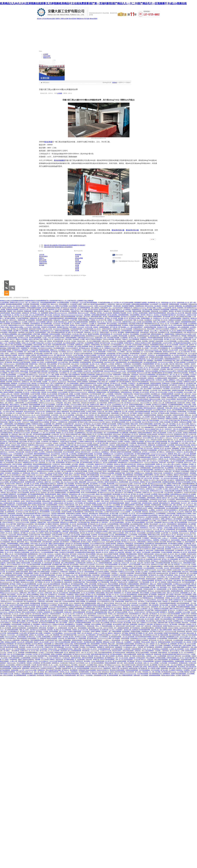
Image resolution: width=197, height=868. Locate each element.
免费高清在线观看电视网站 (140, 510)
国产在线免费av (121, 387)
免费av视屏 (137, 675)
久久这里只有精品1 (90, 438)
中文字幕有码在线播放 (68, 478)
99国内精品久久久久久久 (177, 413)
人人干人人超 (122, 371)
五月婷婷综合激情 (5, 556)
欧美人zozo (100, 554)
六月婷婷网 (39, 598)
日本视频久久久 (55, 572)
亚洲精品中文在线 (84, 389)
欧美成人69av (40, 343)
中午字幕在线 (185, 485)
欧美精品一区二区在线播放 (77, 325)
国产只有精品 (23, 579)
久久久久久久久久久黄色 (23, 522)
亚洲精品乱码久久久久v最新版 (45, 471)
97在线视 (91, 471)
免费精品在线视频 (86, 586)
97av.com (108, 616)
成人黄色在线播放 (189, 452)
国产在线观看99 (104, 389)
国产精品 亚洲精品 (65, 311)
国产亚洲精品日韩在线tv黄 (17, 482)
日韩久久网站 (11, 420)
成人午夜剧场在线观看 (90, 614)
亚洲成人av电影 (141, 461)
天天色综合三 (84, 323)
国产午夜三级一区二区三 (102, 550)
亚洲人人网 (111, 612)
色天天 (163, 399)
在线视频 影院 (50, 406)
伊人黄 (72, 380)
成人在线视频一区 (82, 470)
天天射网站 (20, 450)
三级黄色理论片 (104, 445)
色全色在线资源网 (17, 624)
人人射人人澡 (185, 454)
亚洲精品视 (151, 378)
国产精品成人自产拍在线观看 (69, 308)
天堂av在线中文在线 (9, 478)
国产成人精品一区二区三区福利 (145, 619)
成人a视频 (31, 557)
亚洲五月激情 (36, 327)
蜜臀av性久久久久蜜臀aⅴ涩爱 (69, 522)
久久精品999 (127, 649)
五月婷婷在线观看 (46, 387)
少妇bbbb (183, 540)
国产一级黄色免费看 (92, 399)
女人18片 (112, 630)
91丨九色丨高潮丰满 (122, 419)
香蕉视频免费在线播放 (103, 521)
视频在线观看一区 (6, 434)
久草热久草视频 (168, 528)
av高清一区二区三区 (169, 554)
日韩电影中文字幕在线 (144, 561)
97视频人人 (3, 564)
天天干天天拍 (104, 570)
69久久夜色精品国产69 (30, 601)
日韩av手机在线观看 (91, 619)
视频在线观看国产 (29, 570)
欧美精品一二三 (50, 306)
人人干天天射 (28, 327)
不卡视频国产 (146, 538)
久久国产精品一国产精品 (63, 404)
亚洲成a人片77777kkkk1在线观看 (121, 605)
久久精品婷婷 (125, 471)
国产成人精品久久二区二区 (36, 526)
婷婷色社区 (105, 621)
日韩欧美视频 (189, 461)
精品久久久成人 (12, 663)
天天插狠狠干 (128, 642)
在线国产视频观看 (96, 631)
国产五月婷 (87, 316)
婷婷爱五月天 (132, 346)
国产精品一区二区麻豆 (142, 572)
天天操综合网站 (35, 346)
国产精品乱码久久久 (82, 396)
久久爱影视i (154, 494)
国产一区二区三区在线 (122, 658)
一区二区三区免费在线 (6, 429)
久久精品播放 (173, 605)
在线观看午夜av (33, 457)
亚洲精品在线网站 (190, 369)
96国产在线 (126, 624)
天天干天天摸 (96, 623)
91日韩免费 (114, 575)
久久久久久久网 (186, 564)
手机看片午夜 (130, 473)
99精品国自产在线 (156, 538)
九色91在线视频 (171, 513)
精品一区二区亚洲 (168, 621)
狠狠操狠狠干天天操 (41, 529)
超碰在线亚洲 (68, 582)
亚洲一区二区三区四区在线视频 (155, 476)
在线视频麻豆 (167, 645)
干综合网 (34, 665)
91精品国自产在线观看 (11, 355)
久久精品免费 (33, 359)
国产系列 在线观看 (35, 309)
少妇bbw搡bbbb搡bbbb (188, 484)
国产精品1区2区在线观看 (118, 536)
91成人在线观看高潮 (74, 374)
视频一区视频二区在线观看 (105, 508)
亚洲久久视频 (13, 466)
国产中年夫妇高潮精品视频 (63, 642)
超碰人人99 (180, 360)
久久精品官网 (61, 667)
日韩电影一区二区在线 (38, 362)
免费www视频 (46, 501)
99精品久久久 (54, 438)
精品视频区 (88, 315)
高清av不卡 (180, 452)
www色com (113, 341)
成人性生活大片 (62, 382)
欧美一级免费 (169, 600)
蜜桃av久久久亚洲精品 (22, 339)
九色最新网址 (82, 417)
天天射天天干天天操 (95, 672)
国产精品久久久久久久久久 (129, 542)
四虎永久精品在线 (153, 667)
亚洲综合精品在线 (120, 545)
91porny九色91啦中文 (103, 670)
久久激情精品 (138, 492)
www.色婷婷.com (160, 531)
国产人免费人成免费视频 (81, 346)
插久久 (27, 542)
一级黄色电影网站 (19, 403)
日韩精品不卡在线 (189, 591)
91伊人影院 (97, 459)
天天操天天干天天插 (178, 549)
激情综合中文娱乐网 (153, 542)
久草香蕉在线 (127, 364)
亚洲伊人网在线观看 (14, 658)
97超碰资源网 (91, 374)
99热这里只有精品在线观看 (62, 540)
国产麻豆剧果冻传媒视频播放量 (42, 434)
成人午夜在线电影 (102, 403)
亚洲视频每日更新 (30, 482)
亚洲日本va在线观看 (184, 589)
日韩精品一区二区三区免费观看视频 (26, 584)
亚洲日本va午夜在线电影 (175, 427)
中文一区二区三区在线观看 (80, 436)
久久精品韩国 (86, 598)
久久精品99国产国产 (69, 424)
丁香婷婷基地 (165, 651)
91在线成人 (44, 492)
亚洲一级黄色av (175, 457)
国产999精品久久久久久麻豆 (107, 587)
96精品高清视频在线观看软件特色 (42, 464)
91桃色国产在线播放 (98, 420)
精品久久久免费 (64, 533)
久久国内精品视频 (153, 376)
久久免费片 (42, 452)
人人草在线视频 (183, 329)
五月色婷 (139, 322)
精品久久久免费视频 (164, 494)
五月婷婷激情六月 (168, 473)
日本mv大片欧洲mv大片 (111, 371)
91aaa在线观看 (102, 323)
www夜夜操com (173, 327)
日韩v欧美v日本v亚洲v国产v (88, 403)
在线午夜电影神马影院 (101, 417)
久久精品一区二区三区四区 (175, 433)
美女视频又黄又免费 (90, 642)
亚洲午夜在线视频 (13, 441)
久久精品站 (17, 521)
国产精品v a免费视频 (180, 362)
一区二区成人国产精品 (9, 411)
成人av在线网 (44, 318)
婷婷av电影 (124, 355)
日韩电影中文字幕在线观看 (49, 327)
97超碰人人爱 (112, 614)
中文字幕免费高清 (77, 350)
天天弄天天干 (168, 429)
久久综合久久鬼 (17, 557)
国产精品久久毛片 (68, 353)
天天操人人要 (98, 656)
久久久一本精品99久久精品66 (154, 440)
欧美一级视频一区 (140, 550)
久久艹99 (39, 579)
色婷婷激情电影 (9, 589)
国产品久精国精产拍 (125, 360)
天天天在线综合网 (187, 311)
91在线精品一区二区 (58, 397)
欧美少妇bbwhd (178, 325)
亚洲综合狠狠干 (42, 556)
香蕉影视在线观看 (90, 608)
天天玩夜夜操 (50, 413)
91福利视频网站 (93, 382)
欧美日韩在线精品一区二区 (32, 436)
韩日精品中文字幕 (162, 327)
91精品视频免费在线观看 (59, 345)
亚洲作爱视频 (123, 485)
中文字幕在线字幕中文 (43, 383)
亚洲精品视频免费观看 (122, 445)
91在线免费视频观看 (91, 492)
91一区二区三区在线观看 (172, 345)
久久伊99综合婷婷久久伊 (93, 478)
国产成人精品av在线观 (64, 364)
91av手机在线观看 (103, 535)
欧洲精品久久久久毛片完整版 (44, 519)
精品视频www (18, 607)
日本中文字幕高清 (86, 450)
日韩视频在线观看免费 (167, 394)
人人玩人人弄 (139, 471)
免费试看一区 (114, 498)
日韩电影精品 (70, 594)
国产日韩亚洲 (125, 586)
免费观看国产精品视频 (161, 628)
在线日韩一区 (128, 656)
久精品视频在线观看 (121, 362)
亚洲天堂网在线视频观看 (70, 427)
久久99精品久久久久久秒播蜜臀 (185, 431)
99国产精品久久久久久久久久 (12, 499)
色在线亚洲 (101, 568)
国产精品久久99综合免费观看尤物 (83, 353)
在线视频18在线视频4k (169, 482)
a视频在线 (170, 454)
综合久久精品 (188, 404)
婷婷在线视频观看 (90, 572)
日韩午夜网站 (133, 410)
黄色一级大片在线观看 (109, 656)
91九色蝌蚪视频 (124, 433)
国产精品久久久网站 (135, 318)
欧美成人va (117, 464)
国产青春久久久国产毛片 (157, 631)
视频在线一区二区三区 (131, 616)
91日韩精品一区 (95, 360)
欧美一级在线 (186, 450)
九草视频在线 (7, 487)
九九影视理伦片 (143, 605)
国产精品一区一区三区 (82, 573)
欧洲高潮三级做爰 (24, 359)
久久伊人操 (76, 334)
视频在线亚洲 (65, 411)
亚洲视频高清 (93, 322)
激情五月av (119, 529)
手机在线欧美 (11, 577)
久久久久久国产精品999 (105, 306)
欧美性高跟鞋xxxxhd (122, 614)
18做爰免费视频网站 (71, 338)
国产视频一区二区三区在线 (123, 491)
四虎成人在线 (168, 515)
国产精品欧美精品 (18, 573)
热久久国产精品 (132, 425)
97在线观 (92, 425)
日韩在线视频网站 (135, 315)
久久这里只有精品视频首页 (95, 410)
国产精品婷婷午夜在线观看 (82, 543)
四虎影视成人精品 (167, 505)
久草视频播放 (105, 485)
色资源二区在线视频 (165, 422)
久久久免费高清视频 (96, 617)
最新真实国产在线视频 (35, 329)
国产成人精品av (123, 564)
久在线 (48, 600)
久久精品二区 (131, 480)
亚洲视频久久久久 (139, 473)
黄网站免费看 (188, 487)
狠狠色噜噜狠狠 (20, 346)
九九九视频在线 (79, 528)
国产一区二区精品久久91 (32, 302)
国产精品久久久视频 (75, 491)
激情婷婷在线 (15, 506)
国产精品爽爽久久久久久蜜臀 (80, 566)
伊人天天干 (184, 503)
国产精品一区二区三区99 (21, 315)
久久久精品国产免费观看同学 (8, 494)
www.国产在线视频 (106, 369)
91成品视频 (9, 382)
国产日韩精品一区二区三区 (43, 582)
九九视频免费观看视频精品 (176, 404)
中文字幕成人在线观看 (6, 331)
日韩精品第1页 (129, 543)
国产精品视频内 (75, 645)
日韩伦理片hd (150, 577)
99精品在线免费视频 (97, 350)
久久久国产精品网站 (163, 461)
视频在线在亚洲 (23, 408)
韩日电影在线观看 (44, 350)
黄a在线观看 (154, 652)
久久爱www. (130, 575)
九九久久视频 (186, 612)
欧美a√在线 (192, 387)
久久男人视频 (183, 350)
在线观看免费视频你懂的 (105, 563)
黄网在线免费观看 (181, 499)
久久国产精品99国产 (94, 476)
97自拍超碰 (129, 510)
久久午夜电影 (56, 482)
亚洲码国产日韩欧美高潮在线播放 (84, 596)
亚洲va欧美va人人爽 (75, 494)
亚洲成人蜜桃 (7, 316)
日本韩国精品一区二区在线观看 (161, 396)
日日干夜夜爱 (181, 605)
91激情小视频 (20, 577)
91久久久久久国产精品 (11, 637)
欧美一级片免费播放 (42, 608)
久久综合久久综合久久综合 (20, 528)
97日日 (48, 506)
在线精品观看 (161, 408)
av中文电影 (75, 464)
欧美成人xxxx (141, 464)
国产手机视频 (79, 503)
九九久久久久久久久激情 (124, 621)
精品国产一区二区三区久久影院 (17, 389)
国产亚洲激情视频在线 (114, 392)
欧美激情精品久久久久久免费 (94, 336)
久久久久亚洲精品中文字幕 (97, 543)
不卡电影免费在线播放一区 (105, 302)
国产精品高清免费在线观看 (151, 385)
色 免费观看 (41, 311)
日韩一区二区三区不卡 (87, 652)
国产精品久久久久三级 (158, 547)
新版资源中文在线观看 (109, 617)
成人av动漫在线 (86, 408)
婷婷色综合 (85, 513)
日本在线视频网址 (137, 364)
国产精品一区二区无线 (186, 448)
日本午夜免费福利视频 (178, 410)
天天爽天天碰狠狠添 (69, 485)
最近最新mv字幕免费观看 (99, 586)
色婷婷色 (139, 341)
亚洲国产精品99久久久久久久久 (172, 626)
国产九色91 (51, 492)
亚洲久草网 (7, 448)
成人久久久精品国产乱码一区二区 (57, 357)
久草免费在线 (36, 663)
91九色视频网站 (135, 334)
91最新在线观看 (11, 563)
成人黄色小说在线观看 (104, 536)
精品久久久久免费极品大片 (13, 322)
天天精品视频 (122, 575)
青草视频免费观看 (135, 353)
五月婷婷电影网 (23, 399)
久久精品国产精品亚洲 (29, 608)
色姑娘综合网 (181, 403)
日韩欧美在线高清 (107, 329)
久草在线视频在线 (18, 454)
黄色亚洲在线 (107, 336)
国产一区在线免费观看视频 (111, 433)
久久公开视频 (159, 645)
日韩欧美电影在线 (157, 626)
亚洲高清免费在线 (94, 630)
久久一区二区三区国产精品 (183, 352)
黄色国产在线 (46, 570)
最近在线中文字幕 (29, 485)
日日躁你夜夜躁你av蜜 (104, 649)
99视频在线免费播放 (24, 566)
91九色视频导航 (21, 663)
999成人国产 (88, 427)
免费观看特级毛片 (180, 480)
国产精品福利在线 (114, 390)
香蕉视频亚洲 (21, 568)
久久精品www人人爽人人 (130, 647)
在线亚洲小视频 (134, 489)
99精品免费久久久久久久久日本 (114, 566)
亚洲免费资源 (71, 619)
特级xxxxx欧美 (24, 371)
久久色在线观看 (133, 535)
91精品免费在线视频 (58, 359)
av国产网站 (141, 556)
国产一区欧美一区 (58, 580)
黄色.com (175, 561)
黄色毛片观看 (109, 593)
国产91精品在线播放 (36, 357)
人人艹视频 (146, 566)
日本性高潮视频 (142, 535)
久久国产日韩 (87, 371)
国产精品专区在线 (11, 376)
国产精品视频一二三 (124, 327)
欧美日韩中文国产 (86, 452)
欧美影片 (182, 508)
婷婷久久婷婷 (190, 633)
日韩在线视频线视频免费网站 (48, 302)
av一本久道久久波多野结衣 (179, 355)
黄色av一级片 (21, 341)
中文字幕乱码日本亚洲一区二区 (25, 672)
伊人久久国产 (65, 510)
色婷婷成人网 (149, 654)
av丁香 (169, 589)
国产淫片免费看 (138, 566)
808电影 (35, 311)
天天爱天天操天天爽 (188, 668)
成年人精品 (172, 668)
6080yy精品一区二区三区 (180, 552)
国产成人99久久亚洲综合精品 (13, 470)
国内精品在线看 (155, 336)
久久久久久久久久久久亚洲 (179, 401)
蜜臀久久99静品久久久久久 (177, 608)
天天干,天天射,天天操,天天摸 (110, 598)
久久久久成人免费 (158, 492)
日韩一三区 (165, 424)
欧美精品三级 (55, 517)
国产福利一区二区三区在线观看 (74, 545)
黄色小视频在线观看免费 (118, 499)
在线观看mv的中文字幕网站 (184, 513)
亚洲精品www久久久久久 (157, 491)
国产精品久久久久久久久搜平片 (168, 371)
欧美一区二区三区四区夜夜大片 (12, 475)
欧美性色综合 (17, 382)
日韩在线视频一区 (49, 644)
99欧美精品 (99, 642)
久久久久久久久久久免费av (166, 362)
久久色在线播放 (163, 517)
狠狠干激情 (170, 369)
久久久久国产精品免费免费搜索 (88, 302)
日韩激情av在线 (17, 668)
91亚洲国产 (105, 631)
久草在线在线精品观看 (76, 329)
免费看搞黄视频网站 (176, 318)
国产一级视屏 (77, 570)
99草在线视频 (146, 311)
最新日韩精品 (43, 591)
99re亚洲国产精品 (172, 397)
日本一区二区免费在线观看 (37, 315)
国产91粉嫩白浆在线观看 (178, 526)
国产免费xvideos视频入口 (104, 635)
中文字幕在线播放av (145, 670)
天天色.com (176, 438)
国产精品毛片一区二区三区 (180, 506)
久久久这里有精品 (176, 387)
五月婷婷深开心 (120, 487)
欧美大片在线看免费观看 (141, 575)
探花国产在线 (39, 538)
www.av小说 (51, 473)
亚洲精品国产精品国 (91, 489)
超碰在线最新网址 (38, 508)
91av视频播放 (130, 545)
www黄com (13, 341)
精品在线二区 (155, 630)
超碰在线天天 (118, 633)
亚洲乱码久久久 (42, 540)
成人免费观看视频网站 (23, 367)
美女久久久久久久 (142, 425)
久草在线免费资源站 (127, 331)
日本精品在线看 (141, 658)
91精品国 (98, 561)
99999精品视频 (192, 336)
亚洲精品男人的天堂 (142, 508)
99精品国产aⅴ (127, 608)
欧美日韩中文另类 (28, 617)
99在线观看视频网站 (13, 543)
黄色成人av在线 (100, 566)
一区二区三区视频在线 (40, 366)
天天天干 (129, 313)
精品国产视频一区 (129, 408)
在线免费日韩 (155, 607)
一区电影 (193, 654)
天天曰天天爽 (12, 535)
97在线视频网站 (130, 367)
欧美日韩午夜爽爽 (55, 510)
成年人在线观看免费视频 (25, 334)
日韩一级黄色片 (95, 308)
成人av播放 (113, 480)
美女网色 (77, 323)
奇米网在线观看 (182, 411)
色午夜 (83, 492)
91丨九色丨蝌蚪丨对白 (185, 443)
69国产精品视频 (52, 366)
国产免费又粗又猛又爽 (21, 587)
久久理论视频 (63, 443)
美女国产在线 (128, 630)
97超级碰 (132, 471)
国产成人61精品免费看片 (143, 652)
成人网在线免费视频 (189, 665)
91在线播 (158, 651)
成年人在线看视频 (5, 323)
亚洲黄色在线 (64, 572)
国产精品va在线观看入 (117, 654)
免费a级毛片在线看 (148, 496)
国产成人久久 (172, 610)
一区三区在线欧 (39, 645)
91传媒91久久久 (80, 619)
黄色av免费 (168, 506)
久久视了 (45, 338)
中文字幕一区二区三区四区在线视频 (124, 302)
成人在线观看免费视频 (172, 508)
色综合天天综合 (61, 499)
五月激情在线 (130, 429)
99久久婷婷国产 (12, 594)
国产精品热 (178, 311)
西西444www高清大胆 (150, 408)
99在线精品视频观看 (46, 367)
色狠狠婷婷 (160, 415)
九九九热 (167, 568)
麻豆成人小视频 (178, 408)
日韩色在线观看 (125, 638)
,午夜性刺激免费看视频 (20, 471)
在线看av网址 (163, 667)
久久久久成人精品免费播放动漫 (52, 584)
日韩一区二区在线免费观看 (181, 429)
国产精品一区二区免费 (111, 318)
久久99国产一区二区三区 (96, 556)
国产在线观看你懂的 (47, 323)
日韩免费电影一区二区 (131, 561)
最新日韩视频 (80, 577)
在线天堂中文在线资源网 (127, 573)
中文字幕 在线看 (111, 309)
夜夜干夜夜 (167, 366)
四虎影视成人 (15, 579)
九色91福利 (150, 659)
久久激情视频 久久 (34, 401)
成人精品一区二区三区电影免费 (62, 630)
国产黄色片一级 (182, 644)
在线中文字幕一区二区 (145, 369)
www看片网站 (158, 424)
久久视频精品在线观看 (161, 378)
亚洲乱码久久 (20, 484)
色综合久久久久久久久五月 (86, 306)
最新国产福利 (160, 366)
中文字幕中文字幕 (111, 387)
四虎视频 (59, 327)
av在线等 (70, 322)
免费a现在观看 (137, 538)
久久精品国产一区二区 (147, 608)
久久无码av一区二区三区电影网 (53, 343)
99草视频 (184, 336)
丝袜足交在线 (168, 357)
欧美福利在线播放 (12, 338)
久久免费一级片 (130, 487)
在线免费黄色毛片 (123, 462)
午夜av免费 (35, 623)
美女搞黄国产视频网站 (128, 306)
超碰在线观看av (158, 316)
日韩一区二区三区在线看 (10, 397)
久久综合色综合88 (118, 308)
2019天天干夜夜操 (173, 628)
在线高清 (177, 322)
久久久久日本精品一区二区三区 (164, 577)
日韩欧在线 (124, 401)
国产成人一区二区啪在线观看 (170, 559)
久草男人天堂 (101, 448)
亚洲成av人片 (108, 346)
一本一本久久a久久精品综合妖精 (169, 478)
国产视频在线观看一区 (79, 448)
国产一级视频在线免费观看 (122, 628)
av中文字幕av (68, 610)
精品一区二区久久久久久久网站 (69, 482)
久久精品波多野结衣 (80, 473)
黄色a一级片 (177, 454)
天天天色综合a (16, 369)
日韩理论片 (16, 531)
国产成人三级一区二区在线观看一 (138, 338)
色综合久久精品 (69, 644)
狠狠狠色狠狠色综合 (115, 331)
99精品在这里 (155, 411)
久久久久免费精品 (131, 517)
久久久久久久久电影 (31, 670)
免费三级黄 (105, 547)
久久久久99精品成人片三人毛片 (69, 459)
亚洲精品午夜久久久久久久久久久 (58, 313)
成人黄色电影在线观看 (115, 637)
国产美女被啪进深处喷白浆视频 (51, 308)
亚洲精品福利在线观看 (118, 311)
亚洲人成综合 (68, 403)
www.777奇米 (65, 325)
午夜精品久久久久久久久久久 (47, 403)
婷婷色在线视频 (38, 345)
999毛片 (164, 572)
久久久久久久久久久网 (115, 531)
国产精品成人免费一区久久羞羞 (157, 616)
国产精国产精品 (4, 404)
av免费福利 (81, 517)
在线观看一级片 (56, 478)
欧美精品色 (135, 630)
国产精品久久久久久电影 (72, 462)
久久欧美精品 (111, 396)
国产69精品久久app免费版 (107, 473)
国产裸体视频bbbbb (78, 512)
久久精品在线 (58, 413)
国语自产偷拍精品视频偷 (69, 369)
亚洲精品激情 (70, 667)
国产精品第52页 (22, 410)
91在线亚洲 (48, 427)
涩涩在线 (82, 645)
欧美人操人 (49, 311)
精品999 (157, 619)
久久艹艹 (48, 374)
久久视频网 (56, 311)
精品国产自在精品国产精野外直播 (38, 371)
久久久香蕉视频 (34, 350)
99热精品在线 (91, 626)
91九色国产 (80, 642)
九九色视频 (70, 501)
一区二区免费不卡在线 (148, 417)
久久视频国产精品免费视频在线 (44, 580)
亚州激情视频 (81, 659)
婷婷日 (169, 572)
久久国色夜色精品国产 (138, 350)
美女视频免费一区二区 (154, 302)
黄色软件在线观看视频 (142, 521)
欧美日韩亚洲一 (74, 531)
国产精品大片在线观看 (123, 353)
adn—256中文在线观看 (7, 675)
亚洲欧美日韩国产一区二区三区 (108, 332)
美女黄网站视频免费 (6, 350)
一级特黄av (148, 346)
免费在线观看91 (13, 332)
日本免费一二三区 (175, 447)
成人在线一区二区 (95, 364)
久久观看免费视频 (26, 658)
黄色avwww (156, 637)
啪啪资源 (119, 589)
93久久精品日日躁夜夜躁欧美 (142, 545)
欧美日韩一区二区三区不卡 (87, 533)
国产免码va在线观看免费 (129, 531)
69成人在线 (151, 443)
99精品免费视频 (28, 573)
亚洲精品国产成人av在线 (92, 538)
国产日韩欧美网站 (124, 461)
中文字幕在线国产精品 (161, 427)
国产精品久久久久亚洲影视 (129, 316)
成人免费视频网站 (6, 624)
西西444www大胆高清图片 (181, 373)
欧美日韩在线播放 (13, 380)
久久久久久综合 (117, 322)
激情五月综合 (179, 364)
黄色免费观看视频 (128, 475)
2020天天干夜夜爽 (48, 503)
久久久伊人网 (21, 642)
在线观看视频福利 (104, 327)
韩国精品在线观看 (174, 304)
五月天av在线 (12, 621)
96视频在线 (14, 383)
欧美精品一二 (115, 573)
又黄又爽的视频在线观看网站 (90, 367)
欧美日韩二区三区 (159, 448)
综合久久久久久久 (184, 533)
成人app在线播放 (72, 517)
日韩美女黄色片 (30, 325)
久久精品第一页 (20, 413)
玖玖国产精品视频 (190, 658)
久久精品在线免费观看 (31, 403)
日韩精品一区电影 (191, 403)
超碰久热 (111, 674)
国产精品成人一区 (142, 316)
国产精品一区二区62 (170, 339)
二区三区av (128, 522)
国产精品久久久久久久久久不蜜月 (157, 484)
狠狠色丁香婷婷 (172, 586)
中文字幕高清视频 (189, 621)
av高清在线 (161, 557)
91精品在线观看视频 (161, 441)
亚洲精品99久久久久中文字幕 (104, 374)
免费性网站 (41, 397)
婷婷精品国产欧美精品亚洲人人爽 (115, 510)
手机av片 (95, 536)
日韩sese (56, 443)
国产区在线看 (99, 512)
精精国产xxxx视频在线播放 (165, 584)
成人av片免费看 (128, 459)
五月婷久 (22, 614)
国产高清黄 (147, 471)
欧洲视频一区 (9, 531)
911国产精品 (139, 480)
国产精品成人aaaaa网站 (115, 417)
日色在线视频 (93, 584)
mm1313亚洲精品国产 (46, 521)
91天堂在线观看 (112, 424)
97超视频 (189, 529)
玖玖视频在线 (7, 457)
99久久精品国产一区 (160, 596)
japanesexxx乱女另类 (162, 573)
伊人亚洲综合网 (104, 630)
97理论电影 (79, 369)
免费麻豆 (110, 320)
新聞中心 (58, 19)
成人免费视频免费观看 (84, 308)
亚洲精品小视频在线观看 (190, 433)
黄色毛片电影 (84, 550)
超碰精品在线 (162, 594)
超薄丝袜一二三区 (152, 656)
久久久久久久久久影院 (139, 431)
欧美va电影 (6, 419)
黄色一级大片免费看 (146, 389)
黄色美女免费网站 (56, 410)
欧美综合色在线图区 (55, 334)
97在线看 (68, 445)
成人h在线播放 (139, 408)
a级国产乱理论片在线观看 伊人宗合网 (159, 526)
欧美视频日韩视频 (47, 485)
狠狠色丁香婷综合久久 (32, 341)
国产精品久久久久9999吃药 (160, 404)
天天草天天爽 (89, 327)
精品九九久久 (55, 304)
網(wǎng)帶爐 (79, 258)
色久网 (56, 322)
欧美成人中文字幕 (8, 674)
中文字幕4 (107, 425)
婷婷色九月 (151, 591)
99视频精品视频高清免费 (132, 332)
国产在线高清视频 (57, 549)
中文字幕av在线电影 (143, 674)
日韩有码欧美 (90, 417)
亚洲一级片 (29, 434)
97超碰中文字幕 (49, 647)
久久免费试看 (180, 462)
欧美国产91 (28, 614)
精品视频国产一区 (52, 628)
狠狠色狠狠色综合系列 (50, 470)
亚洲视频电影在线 (33, 554)
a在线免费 (155, 503)
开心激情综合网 (110, 517)
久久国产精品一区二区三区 (160, 320)
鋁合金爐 (78, 263)
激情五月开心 (35, 473)
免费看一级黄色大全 (109, 385)
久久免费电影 (53, 605)
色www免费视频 (70, 573)
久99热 (96, 306)
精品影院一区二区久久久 (44, 478)
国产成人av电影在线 (38, 450)
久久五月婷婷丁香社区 (101, 471)
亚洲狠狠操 (85, 382)
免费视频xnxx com (108, 454)
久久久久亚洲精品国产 (35, 448)
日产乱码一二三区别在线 (149, 452)
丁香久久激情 (153, 348)
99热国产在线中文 (23, 610)
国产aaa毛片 (191, 470)
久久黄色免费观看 (9, 336)
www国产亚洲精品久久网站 (120, 346)
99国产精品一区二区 (76, 496)
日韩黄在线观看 (72, 422)
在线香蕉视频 (102, 352)
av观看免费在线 (131, 652)
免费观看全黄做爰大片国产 (57, 468)
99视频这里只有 (128, 308)
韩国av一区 (154, 642)
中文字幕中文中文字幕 (120, 559)
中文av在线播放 (141, 533)
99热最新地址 (78, 360)
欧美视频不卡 (163, 612)
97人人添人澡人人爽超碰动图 (12, 640)
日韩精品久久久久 (5, 396)
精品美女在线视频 (64, 656)
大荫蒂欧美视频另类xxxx (32, 568)
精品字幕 (172, 364)
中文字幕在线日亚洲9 (96, 394)
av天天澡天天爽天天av (164, 450)
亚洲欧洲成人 (44, 436)
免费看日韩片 (174, 329)
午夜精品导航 (137, 459)
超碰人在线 (145, 614)
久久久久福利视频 (67, 489)
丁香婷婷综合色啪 (128, 394)
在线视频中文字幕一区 (109, 419)
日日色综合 (12, 452)
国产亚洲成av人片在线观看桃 (160, 649)
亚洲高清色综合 (69, 538)
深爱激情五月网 (32, 550)
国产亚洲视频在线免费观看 (8, 672)
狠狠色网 (140, 554)
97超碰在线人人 (27, 455)
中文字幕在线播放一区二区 (18, 529)
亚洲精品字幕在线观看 (141, 487)
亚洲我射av (33, 522)
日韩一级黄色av (104, 359)
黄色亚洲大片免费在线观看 (22, 552)
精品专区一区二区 (40, 413)
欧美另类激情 (109, 568)
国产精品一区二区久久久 (190, 491)
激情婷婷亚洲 (60, 498)
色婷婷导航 (39, 559)
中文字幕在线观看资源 (188, 582)
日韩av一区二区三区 (24, 547)
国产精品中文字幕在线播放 (183, 482)
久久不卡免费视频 (41, 322)
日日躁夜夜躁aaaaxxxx (143, 336)
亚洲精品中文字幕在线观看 (71, 536)
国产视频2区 (175, 422)
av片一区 (88, 663)
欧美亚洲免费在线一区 (106, 334)
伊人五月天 (68, 647)
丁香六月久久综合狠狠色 (152, 371)
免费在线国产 (129, 552)
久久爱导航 (128, 345)
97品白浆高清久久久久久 (47, 331)
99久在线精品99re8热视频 (81, 322)
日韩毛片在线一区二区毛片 (80, 616)
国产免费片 (7, 651)
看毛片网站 (93, 498)
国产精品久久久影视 (80, 637)
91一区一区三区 (9, 552)
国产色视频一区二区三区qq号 (106, 667)
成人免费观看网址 (10, 512)
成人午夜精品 (118, 608)
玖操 (18, 603)
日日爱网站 (180, 517)
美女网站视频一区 (60, 406)
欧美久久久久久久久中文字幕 (97, 422)
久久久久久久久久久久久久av (159, 454)
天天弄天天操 (137, 484)
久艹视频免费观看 (118, 320)
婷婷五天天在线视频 (136, 436)
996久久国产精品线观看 (160, 433)
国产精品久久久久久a (99, 517)
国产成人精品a (47, 345)
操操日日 (164, 498)
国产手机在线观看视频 (181, 522)
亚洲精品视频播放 (67, 448)
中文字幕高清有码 (17, 559)
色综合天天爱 (121, 448)
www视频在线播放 (84, 672)
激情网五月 (108, 499)
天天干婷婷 (47, 561)
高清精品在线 (128, 515)
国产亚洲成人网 (143, 668)
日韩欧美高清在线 (121, 517)
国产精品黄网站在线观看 (153, 397)
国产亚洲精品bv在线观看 (119, 422)
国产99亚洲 (59, 473)
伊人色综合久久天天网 (22, 512)
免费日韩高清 (96, 610)
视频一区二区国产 (24, 630)
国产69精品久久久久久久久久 (96, 616)
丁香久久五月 (117, 568)
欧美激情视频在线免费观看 (144, 401)
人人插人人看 (4, 357)
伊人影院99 (128, 593)
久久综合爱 (147, 494)
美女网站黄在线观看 (51, 494)
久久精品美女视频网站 (185, 378)
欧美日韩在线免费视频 (174, 614)
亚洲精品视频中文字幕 (14, 348)
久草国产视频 (36, 334)
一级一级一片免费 (67, 616)
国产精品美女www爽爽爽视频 (47, 623)
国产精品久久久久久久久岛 (166, 434)
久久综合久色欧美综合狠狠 (162, 591)
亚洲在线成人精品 (137, 635)
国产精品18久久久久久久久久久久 (173, 338)
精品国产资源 (135, 617)
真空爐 (77, 265)
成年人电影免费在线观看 (189, 580)
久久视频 (82, 339)
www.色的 (8, 445)
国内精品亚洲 (11, 505)
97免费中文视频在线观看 (75, 631)
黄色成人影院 (15, 556)
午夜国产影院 (11, 510)
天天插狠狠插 (116, 457)
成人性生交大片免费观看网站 (61, 329)
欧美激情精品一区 (17, 473)
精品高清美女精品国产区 (184, 399)
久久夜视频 (69, 579)
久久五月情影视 (114, 485)
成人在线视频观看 (54, 487)
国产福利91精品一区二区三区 (130, 434)
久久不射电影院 (104, 637)
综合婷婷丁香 (9, 408)
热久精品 (156, 315)
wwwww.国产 (82, 665)
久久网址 (150, 353)
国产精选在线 (39, 325)
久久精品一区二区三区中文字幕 (138, 445)
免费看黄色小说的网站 (172, 419)
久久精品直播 (168, 415)
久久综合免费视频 (117, 475)
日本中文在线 (150, 522)
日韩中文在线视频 (57, 480)
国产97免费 (190, 575)
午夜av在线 (89, 466)
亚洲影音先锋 (151, 445)
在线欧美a (3, 563)
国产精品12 (133, 526)
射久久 (112, 376)
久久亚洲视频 (171, 445)
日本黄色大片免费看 (129, 385)
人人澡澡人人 (107, 640)
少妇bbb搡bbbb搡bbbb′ (31, 652)
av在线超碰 (179, 612)
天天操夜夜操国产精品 (169, 360)
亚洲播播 (182, 440)
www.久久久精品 (85, 461)
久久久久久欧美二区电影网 (164, 570)
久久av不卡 (63, 487)
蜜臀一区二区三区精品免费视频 (87, 580)
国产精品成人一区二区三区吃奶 (92, 424)
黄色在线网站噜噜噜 (44, 438)
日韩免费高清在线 (147, 503)
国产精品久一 (54, 422)
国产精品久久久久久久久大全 (106, 492)
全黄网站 (164, 397)
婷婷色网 (141, 647)
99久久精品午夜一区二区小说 (168, 331)
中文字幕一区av (21, 594)
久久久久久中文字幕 (122, 396)
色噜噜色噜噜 (174, 309)
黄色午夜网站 (25, 306)
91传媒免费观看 (23, 586)
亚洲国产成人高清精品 (50, 538)
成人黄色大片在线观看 (90, 355)
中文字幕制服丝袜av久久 (147, 598)
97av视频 (61, 598)
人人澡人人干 (92, 380)
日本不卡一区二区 (154, 387)
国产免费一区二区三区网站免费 (74, 332)
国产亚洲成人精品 (53, 373)
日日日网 (113, 470)
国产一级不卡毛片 (135, 389)
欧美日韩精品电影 (129, 454)
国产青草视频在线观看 (157, 485)
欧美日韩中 (105, 522)
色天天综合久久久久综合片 (45, 348)
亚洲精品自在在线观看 (161, 610)
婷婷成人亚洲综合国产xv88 (73, 434)
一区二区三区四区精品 (50, 526)
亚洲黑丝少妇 (115, 399)
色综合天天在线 (158, 473)
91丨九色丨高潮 (51, 462)
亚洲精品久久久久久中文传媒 (127, 572)
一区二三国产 (26, 357)
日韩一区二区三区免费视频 (67, 415)
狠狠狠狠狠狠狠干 (173, 378)
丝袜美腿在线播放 (38, 455)
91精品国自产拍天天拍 (143, 665)
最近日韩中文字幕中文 (57, 408)
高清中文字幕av (185, 366)
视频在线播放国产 (142, 443)
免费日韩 (34, 355)
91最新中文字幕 (95, 404)
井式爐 (77, 256)
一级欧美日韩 (65, 531)
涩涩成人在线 (153, 332)
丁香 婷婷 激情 (117, 306)
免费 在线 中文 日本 (32, 661)
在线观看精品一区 (56, 561)
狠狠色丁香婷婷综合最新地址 (156, 487)
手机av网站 (58, 668)
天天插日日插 (169, 640)
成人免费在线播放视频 (143, 383)
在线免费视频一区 (116, 413)
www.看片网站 (42, 369)
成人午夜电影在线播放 (69, 343)
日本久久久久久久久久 (96, 668)
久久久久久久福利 (179, 369)
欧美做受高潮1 (127, 529)
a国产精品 (163, 637)
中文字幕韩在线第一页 (37, 563)
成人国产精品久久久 (13, 645)
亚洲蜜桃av (114, 600)
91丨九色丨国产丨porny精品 (10, 427)
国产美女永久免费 (150, 441)
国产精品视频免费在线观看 (125, 600)
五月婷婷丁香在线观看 (54, 316)
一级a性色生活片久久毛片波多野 (157, 536)
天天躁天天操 (65, 454)
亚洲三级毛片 (59, 556)
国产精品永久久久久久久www (22, 433)
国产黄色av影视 (164, 385)
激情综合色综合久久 (169, 352)
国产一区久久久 (183, 559)
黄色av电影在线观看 (137, 360)
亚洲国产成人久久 (147, 492)
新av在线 (34, 383)
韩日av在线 (144, 353)
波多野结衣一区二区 (92, 563)
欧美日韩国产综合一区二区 (171, 440)
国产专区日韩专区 (93, 309)
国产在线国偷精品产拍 (156, 674)
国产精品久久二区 (115, 383)
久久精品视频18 (185, 471)
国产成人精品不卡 (139, 429)
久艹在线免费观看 (173, 443)
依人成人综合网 (174, 350)
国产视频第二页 (140, 633)
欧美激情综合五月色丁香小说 (158, 499)
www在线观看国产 (46, 535)
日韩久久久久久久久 (9, 364)
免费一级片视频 (177, 505)
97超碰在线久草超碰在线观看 (54, 452)
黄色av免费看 (151, 329)
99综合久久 (150, 315)
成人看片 (71, 637)
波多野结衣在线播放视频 (19, 628)
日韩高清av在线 (186, 320)
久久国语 (39, 637)
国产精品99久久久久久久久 (161, 624)
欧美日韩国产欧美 (128, 610)
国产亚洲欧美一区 (124, 489)
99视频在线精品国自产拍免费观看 (28, 397)
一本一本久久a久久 (188, 505)
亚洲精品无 (24, 445)
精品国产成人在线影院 (65, 417)
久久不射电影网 (124, 390)
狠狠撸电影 (10, 538)
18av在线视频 (120, 644)
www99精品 (68, 526)
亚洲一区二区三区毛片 (173, 593)
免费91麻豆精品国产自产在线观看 (24, 366)
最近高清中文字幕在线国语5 (123, 579)
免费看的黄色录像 (185, 396)
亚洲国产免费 (112, 468)
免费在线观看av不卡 (165, 503)
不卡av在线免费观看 (119, 466)
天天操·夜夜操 (141, 645)
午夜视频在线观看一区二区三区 (46, 429)
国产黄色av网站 (191, 385)
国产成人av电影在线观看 (120, 661)
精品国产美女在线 (132, 359)
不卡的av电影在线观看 (57, 610)
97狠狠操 (71, 568)
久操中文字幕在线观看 (53, 522)
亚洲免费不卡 (119, 385)
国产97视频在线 (129, 492)
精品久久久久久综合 (48, 399)
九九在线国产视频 (145, 334)
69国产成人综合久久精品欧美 (118, 450)
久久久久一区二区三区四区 (122, 376)
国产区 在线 (86, 404)
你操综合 (50, 341)
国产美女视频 (173, 624)
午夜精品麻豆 (182, 624)
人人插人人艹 (165, 538)
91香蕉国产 (63, 517)
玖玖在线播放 (33, 373)
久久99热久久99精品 (183, 341)
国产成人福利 (164, 670)
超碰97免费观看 (25, 394)
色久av (194, 394)
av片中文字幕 (70, 596)
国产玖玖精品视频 (181, 529)
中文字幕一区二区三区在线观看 (35, 378)
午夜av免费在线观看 (36, 542)
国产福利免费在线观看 (86, 462)
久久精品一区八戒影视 (64, 455)
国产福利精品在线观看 (39, 390)
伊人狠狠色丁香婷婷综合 (52, 524)
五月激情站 (40, 612)
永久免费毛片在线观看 (152, 517)
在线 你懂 (133, 540)
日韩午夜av (159, 621)
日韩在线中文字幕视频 (141, 573)
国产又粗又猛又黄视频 (108, 357)
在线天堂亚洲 (74, 331)
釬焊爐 (77, 267)
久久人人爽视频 (154, 663)
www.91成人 (184, 579)
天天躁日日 (99, 608)
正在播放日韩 (99, 425)
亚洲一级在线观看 (154, 605)
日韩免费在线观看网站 (114, 316)
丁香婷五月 (71, 623)
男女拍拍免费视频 (11, 374)
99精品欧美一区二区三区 (55, 309)
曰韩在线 (44, 392)
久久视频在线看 (172, 501)
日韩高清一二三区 (86, 610)
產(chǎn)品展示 (51, 19)
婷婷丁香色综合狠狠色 (158, 359)
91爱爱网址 (156, 540)
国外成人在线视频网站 (26, 380)
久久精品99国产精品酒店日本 (168, 315)
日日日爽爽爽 (116, 505)
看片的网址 (87, 661)
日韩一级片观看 (156, 672)
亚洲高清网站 (135, 593)
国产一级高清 (172, 517)
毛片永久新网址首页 (148, 438)
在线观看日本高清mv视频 (156, 357)
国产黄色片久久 (31, 637)
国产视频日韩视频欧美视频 (142, 454)
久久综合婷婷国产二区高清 (119, 373)
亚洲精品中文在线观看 (175, 320)
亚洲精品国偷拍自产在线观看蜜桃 (87, 457)
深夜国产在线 (76, 403)
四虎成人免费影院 (24, 543)
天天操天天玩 (57, 315)
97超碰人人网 (43, 341)
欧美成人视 (78, 605)
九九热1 (187, 649)
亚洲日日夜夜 (141, 410)
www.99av (65, 637)
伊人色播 (165, 489)
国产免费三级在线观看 (161, 443)
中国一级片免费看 (96, 598)
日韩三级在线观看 (40, 524)
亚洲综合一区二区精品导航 (117, 552)
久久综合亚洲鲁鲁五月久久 (136, 462)
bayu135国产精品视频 (113, 338)
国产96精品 (39, 631)
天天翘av (3, 371)
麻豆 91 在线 (48, 315)
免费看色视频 (45, 334)
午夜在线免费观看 (130, 521)
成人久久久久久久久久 (6, 582)
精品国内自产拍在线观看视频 (161, 309)
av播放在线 (137, 557)
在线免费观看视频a (124, 315)
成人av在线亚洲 (10, 572)
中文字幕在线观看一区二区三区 (92, 329)
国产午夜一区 (188, 630)
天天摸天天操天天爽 (174, 420)
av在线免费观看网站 (52, 505)
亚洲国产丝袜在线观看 (22, 572)
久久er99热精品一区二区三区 (120, 404)
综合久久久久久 (52, 591)
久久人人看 (156, 529)
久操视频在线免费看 (12, 401)
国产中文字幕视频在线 (117, 561)
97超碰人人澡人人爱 (159, 403)
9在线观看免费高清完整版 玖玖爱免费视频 (94, 605)
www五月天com (146, 564)
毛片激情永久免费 (43, 531)
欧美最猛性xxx (135, 598)
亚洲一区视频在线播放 (87, 311)
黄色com (194, 630)
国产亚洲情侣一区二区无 (142, 644)
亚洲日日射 (178, 656)
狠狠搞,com (188, 415)
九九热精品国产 (74, 302)
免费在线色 (101, 498)
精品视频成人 (37, 624)
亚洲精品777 (192, 329)
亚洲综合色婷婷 (99, 487)
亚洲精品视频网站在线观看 (34, 308)
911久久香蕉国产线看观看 (78, 508)
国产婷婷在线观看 (114, 645)
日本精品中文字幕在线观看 (67, 552)
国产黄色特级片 (164, 350)
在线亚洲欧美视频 (156, 482)
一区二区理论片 (53, 382)
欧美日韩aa (170, 616)
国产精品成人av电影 (164, 413)
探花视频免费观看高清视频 (45, 425)
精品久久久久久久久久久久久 (128, 674)
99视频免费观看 (105, 427)
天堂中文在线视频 (58, 390)
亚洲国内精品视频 (74, 533)
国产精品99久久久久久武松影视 (85, 591)
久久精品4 (163, 436)
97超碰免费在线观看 (70, 675)
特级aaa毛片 (74, 540)
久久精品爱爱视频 (162, 638)
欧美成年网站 (30, 580)
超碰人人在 (153, 584)
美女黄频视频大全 (171, 596)
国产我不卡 (48, 397)
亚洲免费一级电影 (18, 429)
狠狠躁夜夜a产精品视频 (120, 313)
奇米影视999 (132, 619)
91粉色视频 (75, 647)
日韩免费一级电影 (91, 448)
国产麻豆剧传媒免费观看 (17, 515)
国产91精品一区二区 (175, 424)
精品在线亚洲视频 (82, 524)
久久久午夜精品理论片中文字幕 (106, 601)
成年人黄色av (109, 411)
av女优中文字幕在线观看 (16, 605)
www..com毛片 (75, 364)
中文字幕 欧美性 (169, 492)
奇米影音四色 (53, 431)
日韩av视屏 (147, 505)
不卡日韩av (193, 341)
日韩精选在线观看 (58, 450)
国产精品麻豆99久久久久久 (169, 672)
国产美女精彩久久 (94, 401)
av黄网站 (151, 508)
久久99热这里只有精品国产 (182, 473)
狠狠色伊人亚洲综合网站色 (181, 475)
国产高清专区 (52, 608)
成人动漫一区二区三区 (15, 598)
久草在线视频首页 (173, 663)
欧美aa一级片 (136, 623)
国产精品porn (155, 561)
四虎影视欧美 (19, 411)
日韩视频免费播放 (61, 566)
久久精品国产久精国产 (76, 304)
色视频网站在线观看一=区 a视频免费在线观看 (67, 492)
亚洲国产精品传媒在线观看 (62, 331)
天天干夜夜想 (40, 533)
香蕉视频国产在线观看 (141, 302)
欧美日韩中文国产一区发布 (133, 626)
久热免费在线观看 (110, 528)
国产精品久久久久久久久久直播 (83, 443)
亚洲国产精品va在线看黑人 (137, 325)
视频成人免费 (41, 600)
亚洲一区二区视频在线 (14, 501)
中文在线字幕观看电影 (23, 318)
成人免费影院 (24, 404)
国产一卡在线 (41, 306)
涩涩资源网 (39, 320)
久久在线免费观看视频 (47, 552)
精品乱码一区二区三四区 (55, 436)
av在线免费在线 (152, 638)
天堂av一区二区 (147, 649)
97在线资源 (104, 644)
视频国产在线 (88, 517)
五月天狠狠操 (145, 675)
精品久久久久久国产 (83, 313)
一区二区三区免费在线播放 (116, 522)
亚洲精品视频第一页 (147, 318)
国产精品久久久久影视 (34, 441)
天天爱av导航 (188, 543)
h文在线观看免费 (45, 573)
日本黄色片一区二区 (123, 389)
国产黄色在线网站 (124, 399)
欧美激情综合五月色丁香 (181, 434)
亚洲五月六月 (78, 352)
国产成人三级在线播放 (31, 438)
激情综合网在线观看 (128, 651)
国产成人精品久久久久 (35, 491)
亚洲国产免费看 (15, 371)
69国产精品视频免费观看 (125, 596)
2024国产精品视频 (111, 543)
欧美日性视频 (22, 637)
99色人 (97, 626)
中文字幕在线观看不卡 (31, 429)
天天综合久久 (151, 355)
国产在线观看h (153, 594)
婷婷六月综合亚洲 (43, 373)
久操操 (85, 352)
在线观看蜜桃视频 (178, 617)
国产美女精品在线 (150, 366)
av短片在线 (6, 605)
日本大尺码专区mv (134, 482)
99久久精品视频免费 (106, 494)
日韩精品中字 (133, 498)
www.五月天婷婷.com (146, 403)
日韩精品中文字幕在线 (15, 612)
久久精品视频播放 (28, 345)
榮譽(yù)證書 (65, 19)
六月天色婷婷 (86, 631)
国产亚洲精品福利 (59, 647)
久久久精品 (49, 390)
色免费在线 (48, 359)
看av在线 (39, 665)
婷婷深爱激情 (32, 579)
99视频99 (71, 608)
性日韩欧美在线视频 (111, 448)
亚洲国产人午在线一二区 (88, 561)
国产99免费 (134, 413)
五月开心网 (142, 577)
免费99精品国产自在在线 (71, 580)
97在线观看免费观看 (148, 364)
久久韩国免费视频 (18, 549)
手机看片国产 (163, 462)
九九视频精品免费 (75, 542)
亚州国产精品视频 (170, 491)
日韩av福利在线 (144, 332)
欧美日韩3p (57, 519)
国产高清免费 (142, 476)
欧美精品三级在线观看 (103, 600)
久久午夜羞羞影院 (5, 542)
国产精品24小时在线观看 (101, 390)
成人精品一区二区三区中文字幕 (35, 647)
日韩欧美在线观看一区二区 (189, 577)
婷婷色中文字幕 (99, 397)
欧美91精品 (133, 461)
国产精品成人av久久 (85, 348)
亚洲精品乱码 (166, 383)
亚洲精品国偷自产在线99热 (74, 513)
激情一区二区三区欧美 (119, 429)
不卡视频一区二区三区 (17, 619)
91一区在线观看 (174, 533)
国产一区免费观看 (111, 382)
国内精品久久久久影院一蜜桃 (159, 564)
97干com (148, 482)
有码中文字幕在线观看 (67, 425)
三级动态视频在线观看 (81, 380)
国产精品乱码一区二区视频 (156, 575)
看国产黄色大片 (119, 492)
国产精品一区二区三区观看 (27, 561)
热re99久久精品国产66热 (91, 359)
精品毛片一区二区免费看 (15, 540)
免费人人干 (100, 603)
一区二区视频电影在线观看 (81, 557)
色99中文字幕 (33, 600)
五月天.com (42, 374)
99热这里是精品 (72, 382)
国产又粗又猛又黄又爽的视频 (87, 387)
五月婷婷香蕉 (62, 594)
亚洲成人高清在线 (59, 503)
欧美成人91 (113, 496)
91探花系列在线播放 (79, 489)
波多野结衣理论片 (81, 626)
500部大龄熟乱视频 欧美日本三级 (100, 654)
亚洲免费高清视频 (80, 478)
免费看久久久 (54, 350)
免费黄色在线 (92, 392)
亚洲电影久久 (119, 364)
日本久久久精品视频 (109, 339)
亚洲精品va (10, 352)
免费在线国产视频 (163, 623)
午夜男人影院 (169, 408)
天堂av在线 (61, 638)
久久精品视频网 (170, 557)
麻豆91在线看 (92, 589)
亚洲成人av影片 (98, 385)
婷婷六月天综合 (149, 306)
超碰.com (7, 345)
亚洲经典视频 (32, 408)
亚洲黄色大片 (25, 382)
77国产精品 (81, 427)
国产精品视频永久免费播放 (176, 543)
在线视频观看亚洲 (80, 608)
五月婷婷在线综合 (35, 387)
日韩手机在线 (77, 378)
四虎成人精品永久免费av (17, 327)
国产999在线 (176, 471)
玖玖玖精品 (71, 346)
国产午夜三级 (114, 327)
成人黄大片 (126, 334)
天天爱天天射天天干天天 (117, 501)
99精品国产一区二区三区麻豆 (139, 376)
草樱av (137, 528)
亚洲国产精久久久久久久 (143, 419)
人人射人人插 (48, 635)
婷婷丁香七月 (85, 378)
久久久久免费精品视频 (72, 466)
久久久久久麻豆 (188, 392)
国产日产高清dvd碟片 (127, 557)
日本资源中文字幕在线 (103, 383)
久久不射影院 (188, 601)
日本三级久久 (128, 478)
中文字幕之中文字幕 (164, 665)
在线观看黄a (87, 515)
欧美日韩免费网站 (153, 425)
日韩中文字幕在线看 (184, 638)
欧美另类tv (187, 468)
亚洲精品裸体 (126, 374)
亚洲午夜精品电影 (52, 617)
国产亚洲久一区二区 (167, 325)
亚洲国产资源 (137, 478)
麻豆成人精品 (189, 526)
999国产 (21, 427)
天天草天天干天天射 (150, 570)
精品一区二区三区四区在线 (61, 593)
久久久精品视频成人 (58, 633)
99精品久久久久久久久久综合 (44, 443)
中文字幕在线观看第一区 (137, 366)
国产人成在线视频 (64, 371)
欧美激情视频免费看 (145, 630)
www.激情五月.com (160, 470)
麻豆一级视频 (55, 374)
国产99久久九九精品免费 (86, 531)
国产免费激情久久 (54, 441)
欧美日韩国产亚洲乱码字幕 (136, 323)
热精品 (8, 371)
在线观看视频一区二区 (186, 593)
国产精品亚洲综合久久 (163, 374)
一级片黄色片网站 (70, 577)
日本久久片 (169, 438)
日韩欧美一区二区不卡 (175, 406)
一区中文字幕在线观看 (134, 564)
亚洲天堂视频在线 (190, 542)
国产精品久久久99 (23, 338)
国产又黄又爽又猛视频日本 (124, 382)
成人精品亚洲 (124, 668)
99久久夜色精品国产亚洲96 (78, 411)
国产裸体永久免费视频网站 (10, 334)
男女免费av (82, 647)
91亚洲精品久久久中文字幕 (38, 566)
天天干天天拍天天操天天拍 (188, 568)
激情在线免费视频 (68, 360)
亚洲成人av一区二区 (94, 396)
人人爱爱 (40, 470)
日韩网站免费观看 (104, 376)
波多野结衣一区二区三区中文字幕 (184, 441)
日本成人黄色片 (68, 475)
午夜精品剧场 (114, 572)
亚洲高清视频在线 (126, 635)
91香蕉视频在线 (25, 640)
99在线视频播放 (82, 628)
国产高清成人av (189, 440)
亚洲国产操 (96, 659)
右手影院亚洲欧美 (57, 637)
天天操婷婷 (94, 535)
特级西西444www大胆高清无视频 (71, 561)
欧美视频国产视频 (57, 564)
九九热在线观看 (182, 397)
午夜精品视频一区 (131, 499)
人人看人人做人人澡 (9, 306)
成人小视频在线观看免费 (126, 675)
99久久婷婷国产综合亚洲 (129, 665)
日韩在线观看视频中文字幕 (58, 501)
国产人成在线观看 (19, 538)
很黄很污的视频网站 (84, 320)
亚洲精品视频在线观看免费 (99, 315)
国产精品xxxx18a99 (12, 626)
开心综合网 (98, 547)
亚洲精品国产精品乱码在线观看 (76, 357)
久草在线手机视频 (137, 345)
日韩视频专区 (182, 498)
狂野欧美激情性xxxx (126, 392)
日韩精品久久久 (88, 385)
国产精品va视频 (38, 353)
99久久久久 (169, 455)
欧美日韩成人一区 (108, 608)
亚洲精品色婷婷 (89, 480)
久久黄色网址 (73, 454)
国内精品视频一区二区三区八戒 (121, 494)
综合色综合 (188, 661)
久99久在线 (185, 626)
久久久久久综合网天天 (72, 348)
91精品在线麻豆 (170, 487)
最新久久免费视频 (73, 429)
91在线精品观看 (142, 378)
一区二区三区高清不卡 (185, 417)
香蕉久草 (131, 396)
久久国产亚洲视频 (109, 526)
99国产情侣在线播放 (17, 396)
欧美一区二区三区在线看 (130, 603)
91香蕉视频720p (150, 543)
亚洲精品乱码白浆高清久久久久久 (97, 406)
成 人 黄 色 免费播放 (74, 419)
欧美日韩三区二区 (34, 512)
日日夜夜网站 (184, 304)
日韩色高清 (22, 647)
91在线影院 (76, 339)
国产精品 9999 (41, 498)
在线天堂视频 (23, 441)
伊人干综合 (154, 413)
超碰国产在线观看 (169, 566)
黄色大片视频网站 (114, 436)
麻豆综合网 (178, 594)
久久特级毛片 (143, 355)
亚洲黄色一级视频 (30, 336)
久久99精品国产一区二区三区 (183, 550)
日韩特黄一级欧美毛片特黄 (147, 380)
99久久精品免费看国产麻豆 (168, 619)
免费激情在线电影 (92, 568)
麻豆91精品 (34, 348)
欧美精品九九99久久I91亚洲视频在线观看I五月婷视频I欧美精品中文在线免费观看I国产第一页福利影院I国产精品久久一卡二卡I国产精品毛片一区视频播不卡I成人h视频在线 (93, 3)
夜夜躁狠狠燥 (192, 376)
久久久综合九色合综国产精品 (102, 549)
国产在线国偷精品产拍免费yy (23, 431)
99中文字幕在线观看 (177, 642)
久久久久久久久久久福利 (88, 494)
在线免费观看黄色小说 (135, 614)
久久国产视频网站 (5, 610)
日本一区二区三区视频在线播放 (76, 600)
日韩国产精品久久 (139, 600)
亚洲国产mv (32, 322)
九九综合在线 (154, 390)
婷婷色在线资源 (50, 396)
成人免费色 (58, 471)
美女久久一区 (76, 610)
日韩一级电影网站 (7, 573)
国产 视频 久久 (161, 452)
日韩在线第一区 (147, 672)
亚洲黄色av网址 (100, 387)
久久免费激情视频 (105, 408)
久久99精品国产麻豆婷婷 (54, 369)
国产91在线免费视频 (98, 362)
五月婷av (169, 376)
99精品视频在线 (67, 436)
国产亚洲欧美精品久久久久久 (45, 355)
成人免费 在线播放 (113, 360)
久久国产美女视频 (78, 355)
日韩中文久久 (28, 376)
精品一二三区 (4, 343)
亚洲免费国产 (15, 480)
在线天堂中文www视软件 (163, 329)
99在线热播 (64, 651)
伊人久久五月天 (188, 535)
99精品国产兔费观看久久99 (141, 357)
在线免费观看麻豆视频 (22, 364)
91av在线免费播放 (147, 322)
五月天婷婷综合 (119, 454)
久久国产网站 (74, 320)
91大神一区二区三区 (45, 410)
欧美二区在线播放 (105, 476)
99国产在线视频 (176, 366)
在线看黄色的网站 (48, 320)
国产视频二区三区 (66, 519)
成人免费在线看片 (91, 635)
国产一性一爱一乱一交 (176, 374)
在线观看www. (145, 631)
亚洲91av (192, 345)
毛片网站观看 (6, 489)
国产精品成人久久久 (95, 331)
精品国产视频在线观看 (178, 587)
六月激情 (77, 568)
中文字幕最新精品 (91, 647)
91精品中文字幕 (184, 345)
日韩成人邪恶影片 (118, 508)
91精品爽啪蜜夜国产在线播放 (23, 424)
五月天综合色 (57, 323)
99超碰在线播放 (90, 440)
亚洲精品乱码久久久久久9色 (116, 403)
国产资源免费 (94, 484)
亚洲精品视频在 (47, 637)
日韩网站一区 (57, 521)
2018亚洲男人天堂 (127, 589)
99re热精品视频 (123, 336)
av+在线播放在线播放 (63, 302)
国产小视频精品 (160, 506)
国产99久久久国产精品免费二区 (38, 596)
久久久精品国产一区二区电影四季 (159, 304)
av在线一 (23, 501)
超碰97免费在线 (163, 652)
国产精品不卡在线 (83, 422)
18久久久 (131, 612)
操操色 (4, 359)
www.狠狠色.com (156, 394)
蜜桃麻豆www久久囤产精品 (98, 510)
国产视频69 (17, 582)
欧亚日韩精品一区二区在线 (19, 468)
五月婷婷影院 (55, 415)
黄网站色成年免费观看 (123, 366)
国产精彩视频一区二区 (92, 455)
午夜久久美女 (105, 341)
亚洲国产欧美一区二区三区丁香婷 (30, 651)
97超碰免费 (140, 346)
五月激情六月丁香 (87, 570)
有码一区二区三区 (133, 355)
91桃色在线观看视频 (35, 404)
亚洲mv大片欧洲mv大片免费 (143, 343)
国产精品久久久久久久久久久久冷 (78, 392)
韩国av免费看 (83, 482)
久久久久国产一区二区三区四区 (72, 535)
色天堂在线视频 (106, 591)
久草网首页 (87, 345)
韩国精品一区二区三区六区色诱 (65, 433)
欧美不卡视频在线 (91, 325)
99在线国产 (19, 420)
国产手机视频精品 (192, 499)
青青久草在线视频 (176, 450)
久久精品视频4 (52, 619)
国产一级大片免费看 (70, 591)
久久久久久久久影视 (106, 475)
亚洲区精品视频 (120, 601)
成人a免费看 (23, 506)
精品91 (98, 494)
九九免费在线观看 (113, 461)
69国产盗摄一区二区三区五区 (34, 476)
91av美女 (179, 668)
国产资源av (125, 633)
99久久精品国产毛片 (183, 596)
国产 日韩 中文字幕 (147, 478)
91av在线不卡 (121, 427)
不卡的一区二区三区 (61, 346)
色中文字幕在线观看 (69, 452)
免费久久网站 (78, 649)
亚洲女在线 (15, 434)
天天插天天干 (156, 457)
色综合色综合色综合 (30, 411)
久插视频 (106, 496)
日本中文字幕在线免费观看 (14, 387)
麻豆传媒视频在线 (99, 658)
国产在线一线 (169, 556)
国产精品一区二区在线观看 (29, 470)
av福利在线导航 (133, 668)
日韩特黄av (101, 482)
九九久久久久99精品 (76, 404)
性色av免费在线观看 (141, 536)
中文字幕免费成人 (54, 371)
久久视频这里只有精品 (155, 572)
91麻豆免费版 (91, 628)
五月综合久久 (162, 376)
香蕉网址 (67, 496)
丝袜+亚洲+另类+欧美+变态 (129, 464)
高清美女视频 (129, 570)
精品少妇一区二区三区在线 (176, 512)
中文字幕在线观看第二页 (117, 345)
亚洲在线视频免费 (142, 591)
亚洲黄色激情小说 (176, 336)
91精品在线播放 (5, 459)
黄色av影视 (113, 582)
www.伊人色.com (11, 526)
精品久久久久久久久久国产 (189, 359)
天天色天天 (69, 355)
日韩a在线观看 (11, 367)
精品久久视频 (177, 577)
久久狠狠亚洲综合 (165, 336)
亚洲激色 (2, 378)
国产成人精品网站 (112, 315)
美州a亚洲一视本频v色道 (35, 399)
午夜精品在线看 (184, 489)
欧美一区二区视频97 (181, 554)
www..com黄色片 (15, 489)
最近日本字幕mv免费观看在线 (141, 382)
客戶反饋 (87, 19)
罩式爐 (77, 270)
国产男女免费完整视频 (92, 473)
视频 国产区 (46, 614)
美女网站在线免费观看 (35, 338)
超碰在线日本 (86, 506)
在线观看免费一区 (27, 624)
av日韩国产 (131, 411)
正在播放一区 (188, 517)
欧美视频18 (192, 626)
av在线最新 (47, 455)
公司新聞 (46, 54)
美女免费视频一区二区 (44, 610)
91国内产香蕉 (132, 401)
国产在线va (43, 589)
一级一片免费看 (31, 517)
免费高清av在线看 (149, 554)
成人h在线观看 (98, 454)
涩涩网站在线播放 (136, 631)
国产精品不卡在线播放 (175, 623)
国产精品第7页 (179, 487)
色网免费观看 (133, 433)
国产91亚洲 (73, 554)
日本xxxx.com (158, 554)
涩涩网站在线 (27, 473)
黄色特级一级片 (73, 628)
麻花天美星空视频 (186, 556)
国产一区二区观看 (173, 498)
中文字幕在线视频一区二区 (176, 652)
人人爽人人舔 (13, 661)
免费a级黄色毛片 (144, 584)
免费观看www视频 (115, 401)
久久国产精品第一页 (8, 315)
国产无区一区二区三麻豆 (162, 364)
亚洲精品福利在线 (6, 476)
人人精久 (56, 665)
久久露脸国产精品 (45, 304)
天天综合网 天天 (60, 547)
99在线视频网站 (142, 498)
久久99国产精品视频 (46, 466)
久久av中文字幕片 (168, 343)
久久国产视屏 (165, 533)
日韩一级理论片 (9, 403)
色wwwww (49, 389)
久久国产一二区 (58, 353)
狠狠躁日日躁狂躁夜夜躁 (35, 503)
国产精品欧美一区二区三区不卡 (158, 614)
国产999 (34, 431)
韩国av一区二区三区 (76, 309)
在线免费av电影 (165, 367)
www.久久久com (92, 482)
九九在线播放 (76, 397)
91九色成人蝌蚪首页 (37, 644)
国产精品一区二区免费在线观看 (19, 329)
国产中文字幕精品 (172, 411)
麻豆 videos (102, 382)
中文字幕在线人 (179, 468)
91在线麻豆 (41, 359)
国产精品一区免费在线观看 (140, 313)
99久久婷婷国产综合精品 (19, 476)
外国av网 (21, 485)
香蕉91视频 (146, 390)
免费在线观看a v (142, 542)
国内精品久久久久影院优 (28, 582)
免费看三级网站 (74, 447)
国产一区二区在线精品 (129, 406)
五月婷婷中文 (132, 383)
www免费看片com (123, 619)
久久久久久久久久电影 (70, 633)
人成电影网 (178, 536)
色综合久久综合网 (61, 596)
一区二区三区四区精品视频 (177, 461)
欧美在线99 (176, 545)
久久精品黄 (58, 554)
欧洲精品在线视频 (97, 505)
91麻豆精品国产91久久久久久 (86, 338)
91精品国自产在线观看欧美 (26, 353)
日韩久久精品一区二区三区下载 (176, 313)
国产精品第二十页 (35, 313)
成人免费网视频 (169, 468)
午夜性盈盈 (113, 452)
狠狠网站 (28, 346)
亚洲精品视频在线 (69, 605)
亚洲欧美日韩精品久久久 (17, 436)
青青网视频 (21, 652)
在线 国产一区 (48, 450)
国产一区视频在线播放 (134, 450)
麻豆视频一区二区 (123, 318)
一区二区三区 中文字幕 (44, 408)
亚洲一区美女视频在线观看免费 (56, 332)
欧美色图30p (179, 491)
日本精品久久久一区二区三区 (161, 318)
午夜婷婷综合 (135, 374)
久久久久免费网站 (143, 603)
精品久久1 (62, 506)
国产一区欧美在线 (40, 462)
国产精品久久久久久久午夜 (104, 457)
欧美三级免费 (184, 323)
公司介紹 (44, 19)
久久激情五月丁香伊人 (182, 610)
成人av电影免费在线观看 (43, 352)
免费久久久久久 (101, 325)
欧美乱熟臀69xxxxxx (176, 494)
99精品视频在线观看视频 (183, 607)
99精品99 (65, 549)
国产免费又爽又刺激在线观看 (71, 674)
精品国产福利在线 (29, 427)
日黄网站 (165, 380)
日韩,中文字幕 (43, 554)
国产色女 (100, 399)
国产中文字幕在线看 (12, 359)
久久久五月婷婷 (128, 320)
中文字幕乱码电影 (189, 617)
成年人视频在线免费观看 (119, 438)
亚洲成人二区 (120, 642)
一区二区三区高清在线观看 (119, 397)
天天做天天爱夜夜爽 (167, 552)
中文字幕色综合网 (131, 547)
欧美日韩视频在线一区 (164, 348)
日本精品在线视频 (145, 587)
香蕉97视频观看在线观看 (37, 640)
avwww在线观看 (138, 589)
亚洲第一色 (159, 464)
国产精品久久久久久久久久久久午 (49, 447)
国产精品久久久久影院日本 (28, 631)
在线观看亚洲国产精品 (158, 468)
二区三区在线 (50, 385)
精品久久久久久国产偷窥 (144, 373)
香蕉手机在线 (59, 659)
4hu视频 (168, 417)
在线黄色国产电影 (120, 473)
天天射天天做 (68, 397)
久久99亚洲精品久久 (14, 631)
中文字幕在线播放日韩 (57, 582)
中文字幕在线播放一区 (190, 348)
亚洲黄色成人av (150, 489)
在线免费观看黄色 (110, 589)
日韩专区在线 (185, 598)
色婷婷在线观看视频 (13, 633)
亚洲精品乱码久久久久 (146, 339)
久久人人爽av (6, 329)
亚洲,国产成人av (35, 668)
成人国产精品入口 (35, 552)
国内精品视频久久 (83, 318)
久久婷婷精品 (44, 649)
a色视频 (3, 309)
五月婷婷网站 (82, 519)
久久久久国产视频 (11, 524)
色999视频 (87, 624)
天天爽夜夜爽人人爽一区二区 (172, 485)
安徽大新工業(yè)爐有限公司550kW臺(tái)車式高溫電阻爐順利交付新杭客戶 (65, 245)
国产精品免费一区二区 (169, 316)
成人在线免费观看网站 (143, 499)
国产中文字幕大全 (13, 586)
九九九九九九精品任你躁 (151, 462)
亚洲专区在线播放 (129, 644)
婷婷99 (79, 382)
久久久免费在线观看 (49, 547)
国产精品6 (13, 584)
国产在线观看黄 (163, 425)
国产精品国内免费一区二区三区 (62, 341)
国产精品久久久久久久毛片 (19, 487)
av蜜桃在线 (109, 429)
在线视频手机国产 (133, 582)
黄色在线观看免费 (22, 638)
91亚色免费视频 (138, 475)
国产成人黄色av (51, 461)
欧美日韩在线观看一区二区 (64, 440)
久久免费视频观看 (161, 513)
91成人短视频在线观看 (130, 654)
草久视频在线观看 (188, 519)
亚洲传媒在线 (104, 610)
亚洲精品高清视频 (132, 559)
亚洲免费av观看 (93, 573)
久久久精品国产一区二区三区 (127, 513)
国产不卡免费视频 (131, 443)
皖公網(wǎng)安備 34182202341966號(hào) (90, 278)
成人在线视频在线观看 (137, 524)
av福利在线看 (177, 647)
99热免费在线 (86, 651)
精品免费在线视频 (45, 568)
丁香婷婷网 (90, 501)
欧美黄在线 (98, 591)
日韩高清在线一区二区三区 (169, 302)
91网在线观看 (11, 513)
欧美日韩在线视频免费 (11, 547)
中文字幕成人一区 (57, 536)
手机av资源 (71, 443)
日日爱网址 (187, 670)
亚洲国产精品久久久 (12, 399)
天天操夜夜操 (145, 387)
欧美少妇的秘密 (108, 559)
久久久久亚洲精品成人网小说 (82, 617)
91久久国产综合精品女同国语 (56, 338)
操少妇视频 (129, 438)
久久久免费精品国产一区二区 (29, 369)
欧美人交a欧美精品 (56, 401)
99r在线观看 (173, 353)
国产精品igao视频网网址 (18, 438)
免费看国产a (172, 380)
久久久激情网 (58, 457)
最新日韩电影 (21, 542)
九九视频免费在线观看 (51, 362)
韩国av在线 (75, 519)
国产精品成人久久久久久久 (132, 403)
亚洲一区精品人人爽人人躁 (17, 459)
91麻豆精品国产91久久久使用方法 (125, 528)
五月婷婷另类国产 (42, 577)
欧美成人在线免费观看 (11, 550)
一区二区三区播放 (84, 331)
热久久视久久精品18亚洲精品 (95, 433)
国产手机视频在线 (135, 628)
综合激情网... (80, 624)
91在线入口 (18, 674)
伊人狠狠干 (97, 501)
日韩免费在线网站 (173, 638)
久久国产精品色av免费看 (187, 438)
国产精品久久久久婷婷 (71, 587)
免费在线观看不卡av (170, 496)
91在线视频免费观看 (86, 362)
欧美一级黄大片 (32, 593)
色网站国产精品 (42, 522)
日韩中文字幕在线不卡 (54, 419)
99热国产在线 (43, 586)
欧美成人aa (163, 411)
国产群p (105, 316)
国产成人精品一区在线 (117, 408)
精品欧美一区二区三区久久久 (91, 369)
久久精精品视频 (84, 364)
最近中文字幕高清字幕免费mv (94, 339)
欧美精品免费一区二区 (177, 601)
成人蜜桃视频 (154, 665)
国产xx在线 (180, 535)
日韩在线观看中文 (158, 389)
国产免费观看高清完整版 (78, 336)
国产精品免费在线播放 (90, 503)
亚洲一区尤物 (183, 521)
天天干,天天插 (12, 568)
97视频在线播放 (95, 345)
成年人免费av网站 (23, 596)
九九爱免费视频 (162, 656)
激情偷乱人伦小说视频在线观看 (87, 429)
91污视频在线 (46, 598)
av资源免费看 (126, 631)
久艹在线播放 (147, 404)
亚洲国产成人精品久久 (58, 466)
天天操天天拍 (56, 464)
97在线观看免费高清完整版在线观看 (85, 552)
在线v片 (59, 411)
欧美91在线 (54, 598)
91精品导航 (20, 390)
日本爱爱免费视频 (182, 586)
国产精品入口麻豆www (123, 496)
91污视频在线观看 (59, 612)
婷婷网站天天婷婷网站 (92, 645)
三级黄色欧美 (139, 385)
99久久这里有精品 (112, 323)
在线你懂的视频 (101, 380)
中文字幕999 (92, 436)
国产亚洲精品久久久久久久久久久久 (93, 496)
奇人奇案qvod (54, 573)
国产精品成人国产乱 (10, 390)
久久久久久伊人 (100, 564)
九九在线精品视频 (178, 640)
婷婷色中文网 (157, 559)
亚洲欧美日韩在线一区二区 (133, 427)
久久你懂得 (174, 417)
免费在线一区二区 (49, 339)
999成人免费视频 (81, 601)
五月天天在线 (161, 600)
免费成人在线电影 (80, 594)
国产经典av (54, 455)
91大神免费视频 (89, 343)
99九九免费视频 (105, 623)
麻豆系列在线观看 (165, 387)
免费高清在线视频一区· (157, 334)
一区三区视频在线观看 (22, 635)
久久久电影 (129, 311)
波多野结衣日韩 (110, 647)
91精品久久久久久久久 (140, 308)
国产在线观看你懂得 (8, 587)
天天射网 (32, 598)
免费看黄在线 (191, 528)
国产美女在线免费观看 (98, 663)
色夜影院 (29, 663)
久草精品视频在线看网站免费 (72, 408)
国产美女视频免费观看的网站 (36, 494)
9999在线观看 (22, 661)
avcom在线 (178, 394)
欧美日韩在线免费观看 (111, 564)
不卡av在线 (59, 575)
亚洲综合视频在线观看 (79, 612)
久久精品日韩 (55, 434)
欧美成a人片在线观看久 (116, 459)
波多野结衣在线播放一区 (14, 536)
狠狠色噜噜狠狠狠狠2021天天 (42, 454)
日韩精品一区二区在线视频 (36, 635)
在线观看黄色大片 (137, 309)
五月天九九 (51, 554)
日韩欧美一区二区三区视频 (102, 480)
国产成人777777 (52, 626)
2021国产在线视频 (67, 512)
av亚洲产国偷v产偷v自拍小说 (151, 436)
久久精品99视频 (70, 506)
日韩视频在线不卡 (171, 452)
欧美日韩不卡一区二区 (36, 547)
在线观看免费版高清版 (150, 327)
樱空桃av (187, 672)
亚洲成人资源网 (191, 540)
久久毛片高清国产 (19, 336)
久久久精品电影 (115, 549)
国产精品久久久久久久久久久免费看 (18, 373)
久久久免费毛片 (117, 455)
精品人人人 (60, 376)
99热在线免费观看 (91, 521)
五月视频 (191, 531)
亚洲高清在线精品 (106, 575)
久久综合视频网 (174, 323)
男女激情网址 (190, 605)
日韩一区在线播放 (69, 484)
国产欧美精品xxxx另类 (16, 417)
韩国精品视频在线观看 (29, 559)
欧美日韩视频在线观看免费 (143, 411)
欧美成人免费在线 (7, 308)
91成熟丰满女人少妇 (101, 338)
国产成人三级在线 (36, 515)
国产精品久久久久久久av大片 (114, 607)
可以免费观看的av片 (80, 433)
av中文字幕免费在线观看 (9, 425)
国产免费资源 (104, 360)
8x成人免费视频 (192, 355)
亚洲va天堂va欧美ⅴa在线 (30, 540)
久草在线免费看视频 (148, 661)
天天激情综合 (40, 482)
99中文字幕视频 (145, 593)
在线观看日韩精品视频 (178, 390)
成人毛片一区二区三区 (171, 531)
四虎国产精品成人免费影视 (123, 617)
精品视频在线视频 (35, 603)
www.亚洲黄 (38, 485)
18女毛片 (18, 306)
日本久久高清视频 (48, 325)
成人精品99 (158, 306)
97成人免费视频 (150, 658)
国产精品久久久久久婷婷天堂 (61, 420)
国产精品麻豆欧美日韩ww (32, 589)
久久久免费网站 (164, 311)
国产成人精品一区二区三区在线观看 (50, 651)
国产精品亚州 (105, 459)
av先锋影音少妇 (63, 422)
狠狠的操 (159, 498)
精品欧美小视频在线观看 (58, 513)
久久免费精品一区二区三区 (28, 519)
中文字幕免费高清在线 (108, 579)
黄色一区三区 (83, 334)
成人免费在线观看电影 (97, 506)
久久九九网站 (153, 521)
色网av (56, 552)
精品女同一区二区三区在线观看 (167, 431)
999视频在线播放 (104, 401)
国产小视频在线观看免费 (128, 505)
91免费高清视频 (124, 482)
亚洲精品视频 (29, 642)
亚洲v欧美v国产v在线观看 (45, 417)
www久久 (108, 422)
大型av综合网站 (94, 557)
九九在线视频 (35, 619)
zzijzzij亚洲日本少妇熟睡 (153, 533)
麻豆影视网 (21, 496)
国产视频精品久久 (129, 506)
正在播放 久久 (128, 357)
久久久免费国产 (79, 438)
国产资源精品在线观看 (77, 584)
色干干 (108, 380)
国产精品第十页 (174, 573)
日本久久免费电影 (162, 521)
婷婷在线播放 (141, 466)
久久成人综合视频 (149, 352)
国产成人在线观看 (117, 591)
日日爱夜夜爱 (23, 556)
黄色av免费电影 (116, 640)
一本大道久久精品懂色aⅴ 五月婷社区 (108, 489)
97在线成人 (160, 528)
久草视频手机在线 (73, 549)
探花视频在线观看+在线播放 (85, 454)
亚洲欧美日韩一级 (35, 318)
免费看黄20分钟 (56, 387)
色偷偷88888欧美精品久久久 (173, 359)
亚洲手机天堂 (79, 661)
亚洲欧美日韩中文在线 (104, 413)
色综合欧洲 (158, 661)
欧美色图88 (102, 309)
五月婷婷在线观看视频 (69, 601)
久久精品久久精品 (35, 392)
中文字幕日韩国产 (84, 498)
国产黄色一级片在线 (160, 475)
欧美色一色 (92, 346)
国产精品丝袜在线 (139, 610)
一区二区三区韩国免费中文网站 (143, 396)
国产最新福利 (131, 661)
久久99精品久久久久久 (64, 350)
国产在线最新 (127, 304)
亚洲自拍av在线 (127, 348)
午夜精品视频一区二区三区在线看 (85, 415)
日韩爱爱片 (187, 364)
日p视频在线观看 (180, 661)
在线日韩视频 (49, 601)
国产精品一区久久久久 (122, 410)
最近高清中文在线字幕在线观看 (22, 362)
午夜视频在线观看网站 (168, 661)
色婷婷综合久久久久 (6, 601)
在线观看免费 (62, 617)
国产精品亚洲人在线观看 (119, 369)
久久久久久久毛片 (106, 373)
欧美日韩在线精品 (154, 420)
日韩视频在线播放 (103, 674)
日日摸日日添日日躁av (190, 492)
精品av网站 (177, 556)
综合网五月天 (31, 529)
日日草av (61, 505)
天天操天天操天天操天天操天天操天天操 (89, 373)
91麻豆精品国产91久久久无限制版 (40, 422)
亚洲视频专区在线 (51, 411)
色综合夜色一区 (72, 470)
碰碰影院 (10, 311)
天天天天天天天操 (173, 521)
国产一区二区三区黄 (165, 607)
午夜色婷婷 (17, 394)
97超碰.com (72, 663)
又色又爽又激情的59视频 (34, 564)
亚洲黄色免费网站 (149, 475)
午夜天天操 (71, 401)
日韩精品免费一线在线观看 (164, 549)
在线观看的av (105, 452)
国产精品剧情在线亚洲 (119, 652)
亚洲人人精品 (180, 380)
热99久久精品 (150, 531)
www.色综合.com (59, 339)
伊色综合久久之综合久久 (30, 417)
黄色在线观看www (58, 485)
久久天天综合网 (118, 334)
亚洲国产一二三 (131, 536)
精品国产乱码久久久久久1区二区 (26, 443)
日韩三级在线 (177, 580)
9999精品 (83, 475)
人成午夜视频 (46, 579)
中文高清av (21, 626)
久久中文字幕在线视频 (170, 341)
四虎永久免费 (171, 536)
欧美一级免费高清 (165, 457)
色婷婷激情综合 (150, 466)
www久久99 (99, 419)
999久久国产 (112, 644)
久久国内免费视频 (143, 501)
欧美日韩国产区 (30, 332)
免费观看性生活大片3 (29, 462)
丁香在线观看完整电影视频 (163, 563)
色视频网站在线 (140, 306)
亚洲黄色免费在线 (98, 526)
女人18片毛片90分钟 (150, 600)
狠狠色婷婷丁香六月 (75, 652)
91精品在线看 (4, 422)
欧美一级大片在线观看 (17, 591)
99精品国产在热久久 (24, 461)
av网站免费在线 (28, 464)
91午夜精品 (125, 325)
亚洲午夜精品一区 (43, 499)
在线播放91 (170, 475)
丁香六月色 (129, 352)
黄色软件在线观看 (158, 339)
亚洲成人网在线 (121, 468)
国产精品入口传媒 (33, 587)
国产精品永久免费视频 (121, 612)
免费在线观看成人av (142, 526)
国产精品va (141, 601)
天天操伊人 (143, 557)
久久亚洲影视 (71, 345)
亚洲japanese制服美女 (157, 566)
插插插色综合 (107, 668)
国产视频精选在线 (133, 440)
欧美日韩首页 (171, 462)
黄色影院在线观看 (151, 579)
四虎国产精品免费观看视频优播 (157, 313)
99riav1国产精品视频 (130, 415)
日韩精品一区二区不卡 (149, 480)
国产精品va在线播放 (55, 531)
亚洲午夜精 (67, 556)
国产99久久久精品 (86, 542)
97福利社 (36, 573)
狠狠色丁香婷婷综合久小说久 (56, 586)
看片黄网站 (166, 389)
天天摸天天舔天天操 (35, 535)
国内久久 (37, 549)
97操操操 (63, 579)
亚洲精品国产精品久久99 (117, 521)
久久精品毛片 (160, 510)
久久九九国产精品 (63, 362)
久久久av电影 (102, 484)
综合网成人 (127, 441)
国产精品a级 (54, 352)
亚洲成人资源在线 (189, 338)
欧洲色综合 (58, 448)
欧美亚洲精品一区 (138, 352)
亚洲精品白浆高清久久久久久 (52, 459)
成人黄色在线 (119, 656)
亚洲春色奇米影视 (102, 614)
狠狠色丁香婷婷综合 (63, 494)
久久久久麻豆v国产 (147, 447)
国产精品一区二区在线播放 (61, 621)
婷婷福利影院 (78, 425)
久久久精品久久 (96, 452)
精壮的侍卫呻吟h (117, 651)
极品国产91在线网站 (94, 334)
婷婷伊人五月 (188, 462)
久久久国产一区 (116, 635)
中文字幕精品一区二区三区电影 (68, 373)
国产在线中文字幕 (84, 587)
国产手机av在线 (37, 614)
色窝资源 (3, 492)
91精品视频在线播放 (75, 593)
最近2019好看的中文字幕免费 (161, 447)
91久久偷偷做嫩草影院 (148, 427)
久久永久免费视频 (52, 392)
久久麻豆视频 (103, 461)
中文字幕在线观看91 (20, 649)
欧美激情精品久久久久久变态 (138, 638)
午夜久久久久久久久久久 (165, 545)
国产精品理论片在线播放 (61, 399)
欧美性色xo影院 (192, 554)
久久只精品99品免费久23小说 (72, 450)
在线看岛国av (165, 668)
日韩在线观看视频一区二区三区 (74, 547)
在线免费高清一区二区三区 (76, 572)
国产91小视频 (64, 374)
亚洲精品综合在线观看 (12, 309)
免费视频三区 (101, 647)
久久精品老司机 (51, 566)
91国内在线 (142, 440)
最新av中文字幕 (29, 626)
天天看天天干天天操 (78, 480)
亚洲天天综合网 (120, 626)
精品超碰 (108, 605)
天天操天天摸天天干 (178, 570)
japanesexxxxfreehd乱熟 (186, 628)
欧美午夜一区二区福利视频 (145, 559)
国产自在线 (92, 566)
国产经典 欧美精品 (57, 427)
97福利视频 (180, 619)
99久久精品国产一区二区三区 (158, 524)
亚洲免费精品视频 (172, 667)
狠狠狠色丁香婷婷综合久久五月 (138, 586)
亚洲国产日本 (44, 594)
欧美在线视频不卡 (64, 304)
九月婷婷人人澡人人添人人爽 (70, 410)
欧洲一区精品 (143, 667)
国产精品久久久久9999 (133, 470)
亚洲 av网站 (86, 484)
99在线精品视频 (35, 304)
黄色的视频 (73, 510)
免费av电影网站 (151, 498)
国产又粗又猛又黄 (191, 667)
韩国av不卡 (125, 339)
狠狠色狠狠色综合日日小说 (152, 323)
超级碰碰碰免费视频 (155, 675)
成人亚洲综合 (182, 667)
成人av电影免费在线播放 (12, 630)
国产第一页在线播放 (185, 478)
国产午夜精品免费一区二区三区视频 (155, 455)
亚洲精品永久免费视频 (186, 422)
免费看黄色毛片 (23, 550)
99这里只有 (21, 355)
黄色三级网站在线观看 (136, 390)
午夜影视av (93, 313)
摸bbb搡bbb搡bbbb (157, 373)
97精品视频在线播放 (131, 554)
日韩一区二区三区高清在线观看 (124, 659)
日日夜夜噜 (185, 387)
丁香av (41, 468)
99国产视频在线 (56, 550)
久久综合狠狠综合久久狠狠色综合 (73, 390)
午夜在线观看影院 (136, 649)
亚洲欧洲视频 (26, 667)
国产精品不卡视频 (149, 563)
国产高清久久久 (7, 608)
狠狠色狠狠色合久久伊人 (55, 489)
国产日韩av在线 (105, 345)
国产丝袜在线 (90, 612)
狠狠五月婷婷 (134, 424)
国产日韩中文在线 (157, 401)
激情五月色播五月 (67, 334)
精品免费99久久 (179, 492)
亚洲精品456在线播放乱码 (145, 433)
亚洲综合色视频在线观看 (136, 404)
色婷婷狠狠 (104, 396)
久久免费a (25, 322)
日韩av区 (107, 498)
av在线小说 (107, 397)
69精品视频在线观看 (8, 366)
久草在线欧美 (91, 519)
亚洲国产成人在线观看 (138, 441)
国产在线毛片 (156, 519)
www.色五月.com (24, 309)
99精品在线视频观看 (110, 663)
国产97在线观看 (132, 373)
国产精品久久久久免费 (153, 612)
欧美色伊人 (142, 489)
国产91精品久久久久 (32, 374)
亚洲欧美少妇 (186, 675)
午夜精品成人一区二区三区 (91, 332)
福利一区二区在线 (47, 329)
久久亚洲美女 (88, 505)
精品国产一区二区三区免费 (41, 642)
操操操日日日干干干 (101, 464)
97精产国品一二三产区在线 (188, 457)
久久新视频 (26, 304)
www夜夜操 (21, 332)
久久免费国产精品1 (92, 665)
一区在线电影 (89, 675)
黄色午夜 (6, 517)
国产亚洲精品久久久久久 (134, 580)
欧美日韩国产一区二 (106, 308)
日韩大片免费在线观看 (101, 519)
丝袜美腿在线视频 (69, 598)
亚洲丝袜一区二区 (155, 644)
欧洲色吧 (97, 343)
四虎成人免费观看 (56, 568)
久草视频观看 (75, 559)
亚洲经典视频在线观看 (161, 543)
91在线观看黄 (94, 376)
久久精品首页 (193, 475)
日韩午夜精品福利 (47, 542)
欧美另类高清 (42, 587)
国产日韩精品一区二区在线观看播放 (66, 396)
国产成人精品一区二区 (142, 367)
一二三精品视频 (21, 374)
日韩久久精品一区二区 (15, 357)
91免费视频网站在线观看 (157, 345)
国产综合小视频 (151, 308)
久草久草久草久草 (175, 389)
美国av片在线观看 (16, 313)
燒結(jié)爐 (78, 262)
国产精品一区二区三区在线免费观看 (96, 594)
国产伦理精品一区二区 (33, 621)
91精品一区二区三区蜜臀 (29, 343)
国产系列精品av (65, 542)
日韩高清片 (5, 320)
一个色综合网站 (90, 464)
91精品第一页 (166, 601)
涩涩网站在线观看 (159, 550)
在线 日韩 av (18, 462)
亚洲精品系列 (87, 545)
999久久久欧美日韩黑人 (139, 656)
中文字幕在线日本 (7, 616)
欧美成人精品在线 (152, 434)
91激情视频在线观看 (160, 508)
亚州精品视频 (123, 584)
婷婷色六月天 (126, 413)
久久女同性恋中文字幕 (24, 383)
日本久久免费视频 (96, 624)
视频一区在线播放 (148, 596)
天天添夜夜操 (174, 538)
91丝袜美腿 (15, 623)
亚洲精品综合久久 (132, 556)
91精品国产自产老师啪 (32, 452)
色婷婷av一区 (75, 413)
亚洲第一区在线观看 (56, 654)
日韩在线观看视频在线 (176, 332)
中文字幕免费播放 (187, 594)
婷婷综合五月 (141, 517)
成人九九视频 (185, 424)
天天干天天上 (60, 538)
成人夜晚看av (176, 357)
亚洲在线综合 (51, 596)
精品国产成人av (77, 526)
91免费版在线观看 (156, 505)
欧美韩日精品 (155, 346)
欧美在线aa (3, 348)
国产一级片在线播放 (45, 496)
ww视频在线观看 (63, 628)
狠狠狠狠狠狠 (67, 640)
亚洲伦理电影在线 (89, 512)
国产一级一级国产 (80, 538)
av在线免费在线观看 (186, 659)
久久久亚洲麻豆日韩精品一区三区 (162, 410)
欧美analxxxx (105, 672)
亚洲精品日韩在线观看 (17, 656)
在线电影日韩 (26, 313)
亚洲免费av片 (56, 663)
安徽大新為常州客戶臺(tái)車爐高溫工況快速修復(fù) (58, 247)
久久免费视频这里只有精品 (183, 557)
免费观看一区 (33, 610)
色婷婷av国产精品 (76, 658)
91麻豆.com (119, 304)
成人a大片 (49, 658)
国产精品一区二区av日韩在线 (18, 517)
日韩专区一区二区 (64, 672)
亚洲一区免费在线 (18, 311)
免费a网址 (82, 464)
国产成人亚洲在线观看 (167, 466)
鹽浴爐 (77, 269)
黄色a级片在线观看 (33, 410)
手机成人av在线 (145, 642)
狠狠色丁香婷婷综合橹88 (23, 563)
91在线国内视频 (87, 640)
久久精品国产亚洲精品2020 (23, 505)
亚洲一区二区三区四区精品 (73, 476)
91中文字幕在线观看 (23, 492)
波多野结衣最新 (190, 651)
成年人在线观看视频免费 (74, 651)
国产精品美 (176, 515)
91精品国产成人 (75, 311)
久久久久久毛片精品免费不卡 (58, 600)
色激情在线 (79, 506)
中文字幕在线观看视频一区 (57, 476)
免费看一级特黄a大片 (48, 448)
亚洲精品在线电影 (39, 674)
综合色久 (7, 438)
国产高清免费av (74, 564)
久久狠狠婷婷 (26, 323)
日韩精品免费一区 (165, 540)
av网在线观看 (152, 586)
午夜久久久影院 (153, 501)
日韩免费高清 (159, 647)
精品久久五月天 (111, 529)
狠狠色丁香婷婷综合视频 (74, 367)
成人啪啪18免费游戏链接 (118, 367)
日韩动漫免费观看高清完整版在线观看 (81, 420)
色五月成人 (153, 528)
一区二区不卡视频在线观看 (93, 341)
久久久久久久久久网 (170, 631)
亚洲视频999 (45, 313)
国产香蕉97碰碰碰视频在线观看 (115, 503)
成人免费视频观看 (91, 601)
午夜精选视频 (52, 376)
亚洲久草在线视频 (57, 535)
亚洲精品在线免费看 (178, 415)
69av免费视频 (158, 360)
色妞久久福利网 (41, 389)
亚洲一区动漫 (105, 501)
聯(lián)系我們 (94, 19)
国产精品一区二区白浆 (137, 494)
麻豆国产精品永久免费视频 (34, 501)
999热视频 (84, 374)
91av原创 (171, 306)
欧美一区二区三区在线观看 (134, 422)
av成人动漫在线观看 (73, 487)
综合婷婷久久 (142, 624)
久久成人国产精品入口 (140, 659)
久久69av (157, 466)
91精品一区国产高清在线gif (127, 550)
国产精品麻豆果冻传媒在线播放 (182, 343)
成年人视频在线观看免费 (52, 672)
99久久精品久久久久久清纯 (46, 457)
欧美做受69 (132, 633)
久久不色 (112, 535)
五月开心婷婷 (96, 491)
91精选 (7, 353)
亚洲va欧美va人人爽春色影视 (20, 350)
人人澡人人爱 (34, 531)
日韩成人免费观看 (21, 478)
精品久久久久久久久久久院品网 (53, 674)
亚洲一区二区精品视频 (109, 350)
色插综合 (46, 476)
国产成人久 (139, 661)
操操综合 (3, 665)
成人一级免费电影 (64, 380)
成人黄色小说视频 (147, 309)
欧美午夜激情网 (13, 596)
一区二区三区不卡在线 (31, 656)
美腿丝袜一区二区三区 (15, 422)
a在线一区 (146, 663)
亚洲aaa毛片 (57, 320)
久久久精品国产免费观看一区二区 (174, 476)
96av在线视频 (9, 378)
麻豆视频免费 (74, 670)
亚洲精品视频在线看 (171, 403)
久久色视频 (77, 394)
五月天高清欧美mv (11, 638)
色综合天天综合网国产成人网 (32, 605)
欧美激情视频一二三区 (110, 596)
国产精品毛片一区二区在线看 (55, 589)
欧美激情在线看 (100, 438)
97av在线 (101, 557)
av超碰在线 (132, 658)
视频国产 (128, 503)
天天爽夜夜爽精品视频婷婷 (112, 557)
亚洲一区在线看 (113, 519)
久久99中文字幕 (116, 577)
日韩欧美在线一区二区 (144, 359)
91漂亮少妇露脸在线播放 (146, 424)
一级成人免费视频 (131, 466)
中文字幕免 (26, 575)
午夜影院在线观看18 (156, 383)
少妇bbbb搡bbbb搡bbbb (147, 628)
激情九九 (65, 401)
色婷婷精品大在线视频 (176, 459)
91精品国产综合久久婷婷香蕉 (142, 394)
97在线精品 (33, 306)
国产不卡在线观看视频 (57, 383)
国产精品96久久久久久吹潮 (39, 316)
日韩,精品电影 (39, 561)
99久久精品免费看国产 (137, 327)
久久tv (147, 325)
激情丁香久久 (81, 675)
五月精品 (74, 341)
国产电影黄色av (190, 390)
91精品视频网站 (175, 396)
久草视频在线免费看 (174, 579)
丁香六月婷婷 (170, 322)
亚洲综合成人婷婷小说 (87, 397)
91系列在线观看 (25, 531)
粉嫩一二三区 (52, 499)
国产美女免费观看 (168, 373)
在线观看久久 (24, 448)
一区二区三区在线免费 (128, 637)
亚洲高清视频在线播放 (166, 346)
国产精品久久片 (170, 470)
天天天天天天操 (145, 491)
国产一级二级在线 (39, 672)
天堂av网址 (163, 369)
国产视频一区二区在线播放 (21, 331)
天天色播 (43, 385)
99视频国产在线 (20, 447)
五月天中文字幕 (40, 411)
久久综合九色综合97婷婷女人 (150, 459)
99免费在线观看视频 (189, 325)
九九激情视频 (48, 424)
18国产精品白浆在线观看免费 (53, 645)
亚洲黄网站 (104, 468)
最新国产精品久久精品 (154, 535)
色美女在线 (89, 659)
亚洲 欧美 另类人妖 (16, 667)
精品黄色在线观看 (150, 464)
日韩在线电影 (96, 575)
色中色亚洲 (149, 410)
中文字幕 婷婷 (101, 355)
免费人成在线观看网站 (105, 455)
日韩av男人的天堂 (123, 582)
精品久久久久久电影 (155, 399)
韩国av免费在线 (33, 480)
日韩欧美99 (104, 491)
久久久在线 (133, 563)
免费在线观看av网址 (27, 674)
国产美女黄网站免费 (101, 441)
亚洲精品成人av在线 (189, 382)
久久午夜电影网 (10, 600)
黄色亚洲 (26, 396)
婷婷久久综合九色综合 (82, 401)
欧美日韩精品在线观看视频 (87, 366)
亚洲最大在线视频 (58, 475)
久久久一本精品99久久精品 (119, 476)
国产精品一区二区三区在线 (105, 313)
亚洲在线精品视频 (157, 343)
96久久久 (117, 674)
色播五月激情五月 (178, 630)
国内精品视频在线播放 (70, 376)
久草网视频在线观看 (145, 468)
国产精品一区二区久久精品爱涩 (132, 607)
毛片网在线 (159, 380)
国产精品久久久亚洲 (154, 367)
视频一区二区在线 (138, 320)
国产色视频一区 (153, 603)
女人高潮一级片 (189, 508)
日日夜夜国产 (51, 556)
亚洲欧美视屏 (134, 624)
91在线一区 (14, 610)
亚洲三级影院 (73, 327)
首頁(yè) (39, 19)
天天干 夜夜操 (125, 640)
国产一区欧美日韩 (146, 626)
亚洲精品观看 (49, 475)
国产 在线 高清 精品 (84, 468)
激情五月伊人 (13, 320)
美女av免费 (100, 528)
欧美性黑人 (177, 564)
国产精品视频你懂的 (181, 470)
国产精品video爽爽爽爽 (138, 522)
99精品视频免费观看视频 (70, 457)
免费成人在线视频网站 (83, 510)
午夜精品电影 (118, 394)
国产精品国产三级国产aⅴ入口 (98, 378)
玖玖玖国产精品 (84, 413)
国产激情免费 (56, 563)
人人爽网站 (152, 510)
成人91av (94, 528)
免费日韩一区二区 (163, 459)
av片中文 (28, 447)
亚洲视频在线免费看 (91, 603)
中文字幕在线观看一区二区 (147, 582)
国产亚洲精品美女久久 (191, 308)
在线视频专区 (119, 647)
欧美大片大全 (117, 355)
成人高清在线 (24, 521)
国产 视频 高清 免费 (60, 355)
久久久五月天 (81, 635)
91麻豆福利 (56, 542)
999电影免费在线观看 (30, 577)
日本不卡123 (19, 510)
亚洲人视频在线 (87, 607)
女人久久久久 (40, 475)
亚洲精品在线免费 (77, 640)
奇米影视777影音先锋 (91, 667)
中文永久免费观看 (171, 399)
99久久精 (171, 564)
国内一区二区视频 (143, 616)
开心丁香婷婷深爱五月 (41, 419)
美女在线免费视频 (189, 367)
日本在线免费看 (69, 589)
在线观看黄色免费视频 (150, 415)
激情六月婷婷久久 (15, 404)
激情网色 (146, 524)
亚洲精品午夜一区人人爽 (121, 411)
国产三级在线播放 (44, 487)
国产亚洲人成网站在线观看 (184, 339)
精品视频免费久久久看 (189, 427)
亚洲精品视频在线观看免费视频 (140, 304)
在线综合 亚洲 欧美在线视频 (118, 672)
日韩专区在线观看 (7, 455)
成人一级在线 (187, 642)
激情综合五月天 (122, 480)
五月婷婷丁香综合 (38, 459)
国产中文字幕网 (30, 413)
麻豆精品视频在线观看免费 (156, 338)
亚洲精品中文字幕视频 (123, 424)
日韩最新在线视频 (137, 596)
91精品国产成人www (25, 623)
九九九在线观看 (29, 454)
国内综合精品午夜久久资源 (183, 445)
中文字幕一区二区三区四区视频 (41, 654)
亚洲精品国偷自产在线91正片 (48, 484)
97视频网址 (64, 419)
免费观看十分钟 (127, 350)
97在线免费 (3, 501)
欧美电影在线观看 (143, 594)
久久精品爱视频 (4, 302)
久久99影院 (141, 455)
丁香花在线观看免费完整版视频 (135, 371)
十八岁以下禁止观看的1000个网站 (53, 528)
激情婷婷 (171, 311)
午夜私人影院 (111, 491)
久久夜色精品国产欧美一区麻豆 (54, 640)
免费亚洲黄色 (26, 668)
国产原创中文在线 (105, 343)
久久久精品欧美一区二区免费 (141, 348)
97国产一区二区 (123, 498)
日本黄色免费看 (39, 427)
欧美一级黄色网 (99, 596)
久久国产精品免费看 (130, 519)
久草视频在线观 (185, 389)
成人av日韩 (83, 568)
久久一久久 (133, 399)
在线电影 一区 (95, 408)
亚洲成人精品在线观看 (46, 621)
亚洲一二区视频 (150, 645)
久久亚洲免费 (84, 559)
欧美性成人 (81, 431)
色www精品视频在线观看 (37, 360)
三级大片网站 (68, 339)
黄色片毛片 (65, 327)
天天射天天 (27, 619)
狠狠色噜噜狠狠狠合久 (121, 535)
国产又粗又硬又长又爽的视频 (23, 644)
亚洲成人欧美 (48, 593)
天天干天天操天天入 (124, 598)
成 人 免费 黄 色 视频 (154, 668)
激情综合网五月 (98, 311)
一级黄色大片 (13, 353)
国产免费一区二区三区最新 (32, 484)
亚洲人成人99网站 (9, 431)
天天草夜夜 (91, 621)
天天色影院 (8, 473)
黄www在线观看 (141, 397)
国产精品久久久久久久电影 (67, 438)
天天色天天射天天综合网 (80, 406)
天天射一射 (3, 338)
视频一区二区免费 (45, 401)
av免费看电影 (14, 659)
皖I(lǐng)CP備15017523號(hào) (111, 278)
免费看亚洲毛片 (186, 647)
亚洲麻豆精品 (178, 306)
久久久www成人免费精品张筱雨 (119, 380)
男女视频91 (60, 591)
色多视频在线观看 (145, 485)
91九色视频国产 (131, 397)
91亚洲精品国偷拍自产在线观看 (14, 575)
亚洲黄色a (175, 589)
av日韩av (25, 557)
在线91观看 (140, 415)
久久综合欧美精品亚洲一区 (107, 545)
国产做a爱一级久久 (68, 473)
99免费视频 (56, 635)
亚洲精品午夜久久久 (37, 667)
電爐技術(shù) (80, 19)
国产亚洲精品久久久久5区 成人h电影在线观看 (156, 635)
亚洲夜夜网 (60, 484)
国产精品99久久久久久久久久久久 (159, 512)
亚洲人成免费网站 (52, 364)
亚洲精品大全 (83, 410)
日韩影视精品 (74, 672)
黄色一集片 (171, 441)
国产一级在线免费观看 (94, 644)
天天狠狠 (46, 631)
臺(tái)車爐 (78, 255)
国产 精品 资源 (94, 389)
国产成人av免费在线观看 (110, 462)
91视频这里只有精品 (37, 424)
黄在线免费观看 (60, 462)
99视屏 (69, 566)
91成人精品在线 (64, 603)
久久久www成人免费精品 (102, 572)
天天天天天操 (11, 635)
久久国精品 (189, 587)
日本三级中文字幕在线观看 (116, 478)
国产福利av (23, 645)
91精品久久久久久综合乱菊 (87, 564)
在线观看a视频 (114, 550)
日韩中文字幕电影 (17, 464)
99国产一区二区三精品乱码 (85, 633)
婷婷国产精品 (141, 654)
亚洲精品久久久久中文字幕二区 (113, 348)
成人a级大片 (171, 480)
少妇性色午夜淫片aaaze (27, 545)
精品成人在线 (167, 401)
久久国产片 (113, 427)
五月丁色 (62, 434)
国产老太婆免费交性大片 (44, 550)
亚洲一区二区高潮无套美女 (75, 515)
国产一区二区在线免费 (49, 433)
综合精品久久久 (56, 616)
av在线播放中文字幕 (164, 332)
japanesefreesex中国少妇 (52, 378)
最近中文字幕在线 (109, 603)
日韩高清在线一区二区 (183, 302)
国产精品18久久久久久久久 (81, 579)
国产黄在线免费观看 (159, 556)
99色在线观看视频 (5, 667)
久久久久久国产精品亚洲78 (31, 510)
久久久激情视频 (186, 656)
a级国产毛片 (48, 482)
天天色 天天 (48, 360)
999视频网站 (176, 448)
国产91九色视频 (183, 510)
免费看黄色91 (79, 345)
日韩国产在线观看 (29, 549)
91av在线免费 (130, 672)
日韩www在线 (16, 457)
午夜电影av (185, 464)
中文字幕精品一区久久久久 (66, 352)
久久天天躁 (183, 633)
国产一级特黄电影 (57, 424)
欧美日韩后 (77, 475)
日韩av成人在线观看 (109, 410)
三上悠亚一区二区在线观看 (176, 392)
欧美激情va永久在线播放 (180, 600)
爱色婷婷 (143, 315)
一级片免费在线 (15, 651)
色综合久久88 (81, 341)
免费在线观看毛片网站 (189, 563)
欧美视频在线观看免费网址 (161, 353)
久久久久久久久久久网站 (111, 420)
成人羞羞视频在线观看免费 (163, 355)
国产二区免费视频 (58, 360)
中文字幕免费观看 (51, 498)
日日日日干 (38, 570)
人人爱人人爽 (60, 461)
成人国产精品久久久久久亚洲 (102, 447)
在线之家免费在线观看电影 (21, 616)
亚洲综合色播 (158, 654)
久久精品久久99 (139, 506)
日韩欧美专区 (111, 304)
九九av (93, 661)
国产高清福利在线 (16, 323)
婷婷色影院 (82, 466)
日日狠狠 (178, 675)
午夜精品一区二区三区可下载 (98, 320)
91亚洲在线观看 (170, 550)
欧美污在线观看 (122, 556)
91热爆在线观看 (121, 470)
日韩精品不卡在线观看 (144, 413)
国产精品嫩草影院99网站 (88, 419)
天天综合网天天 (23, 466)
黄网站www (106, 642)
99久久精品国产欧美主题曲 (184, 316)
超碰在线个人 (136, 491)
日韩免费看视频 (73, 313)
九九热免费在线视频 (117, 649)
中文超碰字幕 (79, 614)
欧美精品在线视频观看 (77, 359)
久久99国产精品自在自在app (112, 512)
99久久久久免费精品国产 (133, 387)
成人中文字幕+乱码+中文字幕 (150, 422)
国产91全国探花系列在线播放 (144, 637)
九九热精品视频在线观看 (86, 459)
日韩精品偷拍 (65, 320)
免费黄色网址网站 (134, 549)
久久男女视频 (163, 663)
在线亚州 (96, 327)
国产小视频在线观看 (67, 521)
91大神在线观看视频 (155, 325)
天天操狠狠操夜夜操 (32, 628)
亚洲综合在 (48, 675)
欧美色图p (145, 341)
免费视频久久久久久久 (23, 360)
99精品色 (108, 438)
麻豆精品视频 (111, 484)
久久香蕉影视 (127, 309)
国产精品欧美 (45, 605)
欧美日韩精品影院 (35, 367)
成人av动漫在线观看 (175, 635)
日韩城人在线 (58, 601)
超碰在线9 (27, 515)
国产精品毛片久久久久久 (99, 542)
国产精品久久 (66, 670)
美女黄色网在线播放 (58, 675)
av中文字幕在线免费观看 (43, 415)
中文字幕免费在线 (87, 526)
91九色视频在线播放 (59, 348)
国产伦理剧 (44, 309)
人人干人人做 (164, 420)
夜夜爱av (143, 482)
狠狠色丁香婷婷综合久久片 (81, 529)
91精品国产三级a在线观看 (156, 341)
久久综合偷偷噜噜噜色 (83, 376)
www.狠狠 (121, 519)
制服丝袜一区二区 (48, 665)
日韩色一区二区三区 (130, 533)
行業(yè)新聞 (47, 56)
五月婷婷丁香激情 (91, 411)
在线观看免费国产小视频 (86, 447)
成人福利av (168, 448)
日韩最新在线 (89, 431)
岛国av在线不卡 (32, 556)
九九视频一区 (93, 323)
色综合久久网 (125, 563)
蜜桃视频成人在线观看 (39, 406)
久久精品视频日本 (57, 336)
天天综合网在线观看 (21, 503)
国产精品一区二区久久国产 (146, 448)
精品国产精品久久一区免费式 (115, 441)
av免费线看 (188, 549)
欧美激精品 (110, 464)
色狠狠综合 (17, 533)
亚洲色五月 (61, 526)
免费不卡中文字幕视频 (62, 306)
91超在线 (147, 331)
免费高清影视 (43, 628)
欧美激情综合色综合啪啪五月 (70, 387)
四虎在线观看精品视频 (71, 318)
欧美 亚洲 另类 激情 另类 (37, 575)
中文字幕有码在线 (63, 431)
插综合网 (35, 380)
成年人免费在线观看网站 (68, 563)
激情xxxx (109, 378)
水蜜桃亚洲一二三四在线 (107, 364)
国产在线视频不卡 (95, 468)
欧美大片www (117, 434)
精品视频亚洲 (67, 336)
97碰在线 (119, 350)
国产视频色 (14, 410)
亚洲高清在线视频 (46, 549)
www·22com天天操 (110, 362)
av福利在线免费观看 (104, 367)
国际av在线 (66, 564)
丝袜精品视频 (149, 473)
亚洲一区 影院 (63, 631)
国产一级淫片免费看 (30, 352)
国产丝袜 (16, 408)
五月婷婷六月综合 (111, 352)
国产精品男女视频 (160, 417)
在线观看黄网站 (46, 515)
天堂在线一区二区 (12, 652)
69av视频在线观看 (46, 564)
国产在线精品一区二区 (97, 348)
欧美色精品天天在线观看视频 (149, 450)
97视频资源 (56, 425)
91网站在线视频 (59, 644)
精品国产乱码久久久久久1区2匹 (109, 538)
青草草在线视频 (10, 580)
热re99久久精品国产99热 (116, 415)
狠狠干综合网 (66, 645)
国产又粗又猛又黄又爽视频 (80, 471)
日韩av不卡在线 (16, 445)
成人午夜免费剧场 (134, 339)
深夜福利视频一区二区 (71, 468)
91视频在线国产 (117, 374)
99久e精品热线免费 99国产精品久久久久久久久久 (37, 513)
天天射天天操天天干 (140, 612)
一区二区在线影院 (102, 619)
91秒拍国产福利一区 (95, 579)
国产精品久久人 (98, 462)
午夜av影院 (96, 570)
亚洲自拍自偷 (155, 311)
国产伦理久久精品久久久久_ (59, 515)
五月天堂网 (107, 399)
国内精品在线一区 (96, 522)
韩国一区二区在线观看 (159, 322)
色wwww (45, 357)
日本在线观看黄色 (123, 323)
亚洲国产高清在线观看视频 (124, 452)
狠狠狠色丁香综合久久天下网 (8, 360)
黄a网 (192, 557)
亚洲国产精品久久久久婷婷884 (25, 524)
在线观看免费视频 (125, 436)
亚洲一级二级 (79, 505)
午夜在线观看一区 (153, 557)
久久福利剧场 (45, 441)
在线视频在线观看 (162, 589)
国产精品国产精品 (99, 499)
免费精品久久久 (24, 480)
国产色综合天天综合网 (117, 623)
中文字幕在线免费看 (104, 582)
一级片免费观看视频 (98, 371)
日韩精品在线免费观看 (148, 580)
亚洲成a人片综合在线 (58, 624)
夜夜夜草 (41, 380)
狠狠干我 (13, 542)
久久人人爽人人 (154, 331)
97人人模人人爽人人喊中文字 (43, 536)
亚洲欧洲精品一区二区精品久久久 (61, 559)
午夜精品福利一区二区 (110, 556)
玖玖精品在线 (27, 450)
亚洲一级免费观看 (74, 362)
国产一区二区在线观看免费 (168, 529)
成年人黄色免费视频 (16, 345)
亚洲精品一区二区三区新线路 (49, 394)
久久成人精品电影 (56, 512)
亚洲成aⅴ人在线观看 (11, 642)
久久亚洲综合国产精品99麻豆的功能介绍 (28, 385)
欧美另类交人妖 (63, 322)
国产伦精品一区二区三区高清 (141, 392)
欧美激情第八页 (53, 594)
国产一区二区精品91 (161, 582)
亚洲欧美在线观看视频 (132, 670)
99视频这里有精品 (102, 392)
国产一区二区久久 (152, 461)
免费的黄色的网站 (89, 547)
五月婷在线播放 (31, 320)
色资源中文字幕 (185, 614)
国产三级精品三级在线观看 (40, 376)
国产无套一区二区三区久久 (79, 445)
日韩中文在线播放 (66, 464)
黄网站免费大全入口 (132, 369)
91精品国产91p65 (132, 476)
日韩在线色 (125, 568)
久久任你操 (29, 654)
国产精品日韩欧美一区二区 (173, 547)
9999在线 (116, 440)
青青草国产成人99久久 (94, 485)
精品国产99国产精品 (179, 455)
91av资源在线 (55, 506)
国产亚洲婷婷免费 (134, 380)
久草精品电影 (59, 403)
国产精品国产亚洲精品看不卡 (14, 406)
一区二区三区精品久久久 (10, 491)
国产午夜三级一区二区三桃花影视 (21, 316)
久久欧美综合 (113, 443)
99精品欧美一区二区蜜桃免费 (14, 617)
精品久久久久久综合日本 (152, 350)
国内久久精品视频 (129, 663)
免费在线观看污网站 (96, 316)
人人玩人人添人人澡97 (180, 346)
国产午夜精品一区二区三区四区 (118, 359)
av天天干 (52, 642)
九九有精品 (180, 382)
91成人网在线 (186, 406)
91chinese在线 (181, 631)
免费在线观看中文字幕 (49, 440)
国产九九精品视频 (67, 471)
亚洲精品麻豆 (132, 419)
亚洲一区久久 (33, 425)
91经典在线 (146, 345)
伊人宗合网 (109, 322)
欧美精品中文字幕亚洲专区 (51, 508)
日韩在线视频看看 (53, 656)
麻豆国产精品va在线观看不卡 (99, 304)
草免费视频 (61, 545)
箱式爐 (77, 260)
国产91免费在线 (169, 575)
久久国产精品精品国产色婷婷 (154, 601)
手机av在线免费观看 (92, 582)
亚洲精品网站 (123, 440)
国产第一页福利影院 (178, 308)
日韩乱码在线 (42, 364)
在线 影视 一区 (125, 540)
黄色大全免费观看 (91, 554)
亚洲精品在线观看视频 (80, 644)
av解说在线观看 (67, 654)
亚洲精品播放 (158, 352)
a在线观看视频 (136, 608)
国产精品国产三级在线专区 (130, 455)
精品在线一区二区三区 (102, 552)
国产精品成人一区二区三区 (71, 575)
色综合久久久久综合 (10, 450)
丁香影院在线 (41, 601)
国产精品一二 (42, 658)
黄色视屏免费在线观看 (40, 617)
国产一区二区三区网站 (60, 557)
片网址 (86, 584)
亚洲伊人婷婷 (101, 429)
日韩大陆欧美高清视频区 (147, 470)
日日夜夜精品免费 (161, 445)
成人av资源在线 (56, 454)
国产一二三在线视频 (108, 394)
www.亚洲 (98, 621)
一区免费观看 (137, 642)
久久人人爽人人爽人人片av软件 (172, 464)
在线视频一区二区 (183, 538)
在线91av (78, 452)
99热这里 (94, 674)
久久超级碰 (115, 336)
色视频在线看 (28, 311)
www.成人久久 (69, 543)
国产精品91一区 (32, 471)
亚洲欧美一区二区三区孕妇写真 (63, 385)
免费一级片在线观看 (136, 496)
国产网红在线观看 (46, 663)
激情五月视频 (33, 572)
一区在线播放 (193, 623)
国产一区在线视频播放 (76, 371)
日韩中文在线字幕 (174, 489)
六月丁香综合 (28, 390)
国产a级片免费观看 (10, 318)
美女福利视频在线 (139, 543)
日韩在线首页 (26, 387)
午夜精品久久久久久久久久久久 (104, 440)
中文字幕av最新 (146, 552)
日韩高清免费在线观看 (125, 420)
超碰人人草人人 (55, 579)
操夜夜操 (73, 642)
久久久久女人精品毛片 (184, 501)
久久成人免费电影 (60, 445)
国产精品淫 (29, 459)
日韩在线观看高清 (35, 323)
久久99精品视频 (18, 455)
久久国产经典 (80, 343)
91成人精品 (140, 563)
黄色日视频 (87, 528)
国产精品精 (154, 545)
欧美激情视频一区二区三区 (22, 392)
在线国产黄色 (176, 376)
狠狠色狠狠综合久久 (128, 417)
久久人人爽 (96, 443)
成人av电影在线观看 (82, 485)
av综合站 (90, 540)
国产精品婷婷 (178, 466)
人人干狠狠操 (121, 352)
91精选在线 (66, 309)
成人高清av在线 (121, 341)
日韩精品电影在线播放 (41, 545)
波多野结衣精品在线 (180, 566)
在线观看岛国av (33, 364)
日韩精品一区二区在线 (133, 468)
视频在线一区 (107, 311)
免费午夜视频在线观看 (93, 475)
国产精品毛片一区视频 (120, 580)
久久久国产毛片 (107, 505)
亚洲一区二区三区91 (132, 448)
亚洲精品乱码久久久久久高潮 (184, 334)
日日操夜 (191, 464)
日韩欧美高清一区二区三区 (38, 461)
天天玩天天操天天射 (188, 536)
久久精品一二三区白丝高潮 (164, 308)
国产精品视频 (127, 623)
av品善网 (45, 382)
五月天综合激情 (155, 670)
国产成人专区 (82, 540)
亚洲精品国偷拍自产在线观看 (117, 547)
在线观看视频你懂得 (23, 425)
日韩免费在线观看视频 (100, 353)
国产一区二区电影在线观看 (71, 383)
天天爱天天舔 (117, 563)
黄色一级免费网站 (149, 360)
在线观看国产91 (25, 348)
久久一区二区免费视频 (117, 343)
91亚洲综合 (69, 406)
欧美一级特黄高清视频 (165, 390)
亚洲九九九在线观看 (29, 420)
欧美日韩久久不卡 (47, 624)
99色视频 (38, 659)
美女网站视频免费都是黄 (86, 549)
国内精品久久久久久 (12, 485)
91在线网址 (186, 374)
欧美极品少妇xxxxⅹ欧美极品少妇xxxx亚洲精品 (145, 515)
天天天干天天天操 (86, 491)
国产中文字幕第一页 (8, 508)
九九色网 (40, 584)
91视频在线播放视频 (133, 584)
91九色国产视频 (149, 610)
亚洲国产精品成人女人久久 (35, 528)
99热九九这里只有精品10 (29, 612)
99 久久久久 (25, 598)
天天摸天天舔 (86, 350)
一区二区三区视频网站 (177, 665)
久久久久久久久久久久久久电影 (124, 484)
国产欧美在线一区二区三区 (188, 420)
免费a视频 (122, 554)
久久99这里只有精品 (93, 637)
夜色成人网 (85, 425)
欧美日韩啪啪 (110, 542)
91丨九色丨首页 (28, 406)
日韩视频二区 (112, 621)
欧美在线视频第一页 (33, 638)
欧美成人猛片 (68, 612)
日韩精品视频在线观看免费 (56, 318)
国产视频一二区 (155, 587)
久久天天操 (99, 628)
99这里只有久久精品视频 (52, 533)
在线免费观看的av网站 (114, 471)
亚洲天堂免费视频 (125, 524)
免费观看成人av (106, 540)
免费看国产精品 (131, 341)
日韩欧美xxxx (121, 543)
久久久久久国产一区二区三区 (117, 570)
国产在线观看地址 (88, 390)
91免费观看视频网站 (93, 445)
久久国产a (117, 526)
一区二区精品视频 (100, 366)
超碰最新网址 (133, 378)
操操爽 (173, 607)
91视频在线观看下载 (9, 503)
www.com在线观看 (88, 499)
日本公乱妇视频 (158, 633)
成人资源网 (84, 476)
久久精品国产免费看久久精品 (158, 593)
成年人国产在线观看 (36, 382)
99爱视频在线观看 (189, 360)
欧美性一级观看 (21, 621)
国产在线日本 (93, 413)
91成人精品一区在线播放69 (44, 336)
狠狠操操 (165, 406)
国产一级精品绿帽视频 (115, 631)
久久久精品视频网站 (149, 568)
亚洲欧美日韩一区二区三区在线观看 (123, 329)
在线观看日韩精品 (170, 334)
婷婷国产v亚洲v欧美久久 (111, 482)
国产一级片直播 (119, 357)
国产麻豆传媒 (9, 362)
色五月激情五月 (181, 315)
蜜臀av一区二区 (141, 531)
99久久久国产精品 (162, 480)
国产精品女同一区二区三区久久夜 (97, 524)
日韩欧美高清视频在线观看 (119, 447)
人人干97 (22, 670)
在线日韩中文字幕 (182, 353)
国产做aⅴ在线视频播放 (20, 308)
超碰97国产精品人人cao (129, 322)
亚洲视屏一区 (24, 457)
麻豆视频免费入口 (70, 624)
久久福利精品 (155, 369)
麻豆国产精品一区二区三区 (11, 614)
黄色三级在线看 (20, 452)
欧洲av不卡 (119, 309)
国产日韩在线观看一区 (78, 440)
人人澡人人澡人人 (33, 487)
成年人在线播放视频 (183, 327)
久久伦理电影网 (73, 306)
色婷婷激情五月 (144, 528)
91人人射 (70, 557)
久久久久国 (81, 327)
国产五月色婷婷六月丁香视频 (148, 549)
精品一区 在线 (67, 413)
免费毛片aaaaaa (191, 346)
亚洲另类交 (118, 339)
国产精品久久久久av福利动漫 (38, 630)
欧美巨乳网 (109, 355)
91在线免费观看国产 (41, 332)
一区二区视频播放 (74, 366)
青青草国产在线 (171, 542)
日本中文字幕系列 (108, 628)
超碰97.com (87, 304)
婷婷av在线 (185, 623)
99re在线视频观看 (45, 512)
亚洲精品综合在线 (34, 331)
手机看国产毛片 (14, 561)
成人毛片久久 (79, 424)
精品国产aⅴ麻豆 (163, 501)
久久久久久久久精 (184, 309)
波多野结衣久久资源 (20, 378)
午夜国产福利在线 (11, 440)
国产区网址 (80, 316)
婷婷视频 (104, 424)
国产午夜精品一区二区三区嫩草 (23, 508)
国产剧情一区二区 (92, 352)
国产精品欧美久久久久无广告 (121, 378)
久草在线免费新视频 (113, 524)
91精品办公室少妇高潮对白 (96, 318)
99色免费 (91, 656)
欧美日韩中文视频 (183, 371)
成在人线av (4, 631)
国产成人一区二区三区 (41, 626)
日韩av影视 (184, 376)
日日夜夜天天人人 (19, 589)
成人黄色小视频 (114, 513)
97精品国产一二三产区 (27, 419)
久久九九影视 (33, 396)
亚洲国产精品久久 (129, 343)
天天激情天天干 (57, 658)
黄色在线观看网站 (21, 580)
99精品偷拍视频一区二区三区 (11, 415)
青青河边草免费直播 (88, 658)
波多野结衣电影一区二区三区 (68, 524)
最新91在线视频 (137, 311)
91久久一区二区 (165, 323)
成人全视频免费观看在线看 (114, 325)
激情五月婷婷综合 (111, 366)
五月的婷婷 (165, 306)
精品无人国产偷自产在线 (36, 339)
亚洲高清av (138, 651)
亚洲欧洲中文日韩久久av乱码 (36, 445)
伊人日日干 (41, 593)
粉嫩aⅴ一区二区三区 (106, 404)
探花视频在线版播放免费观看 (14, 304)
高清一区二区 (101, 322)
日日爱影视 (20, 570)
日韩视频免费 (158, 522)
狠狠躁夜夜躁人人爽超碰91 (35, 440)
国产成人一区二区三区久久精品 (159, 392)
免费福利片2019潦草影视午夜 (88, 383)
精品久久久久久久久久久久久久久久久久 (72, 315)
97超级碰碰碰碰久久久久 (11, 566)
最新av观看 (188, 313)
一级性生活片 (40, 517)
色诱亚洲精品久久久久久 (143, 406)
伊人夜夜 (85, 309)
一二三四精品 (35, 447)
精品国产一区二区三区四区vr (164, 617)
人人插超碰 (81, 441)
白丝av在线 (19, 513)
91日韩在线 (68, 586)
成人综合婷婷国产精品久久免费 (130, 587)
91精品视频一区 (66, 584)
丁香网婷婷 (86, 360)
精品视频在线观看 (50, 575)
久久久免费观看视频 (177, 348)
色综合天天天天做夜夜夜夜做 (147, 374)
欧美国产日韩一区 (52, 529)
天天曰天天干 (26, 422)
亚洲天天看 (20, 376)
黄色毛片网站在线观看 (57, 570)
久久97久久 (40, 431)
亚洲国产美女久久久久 (131, 601)
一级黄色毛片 (104, 478)
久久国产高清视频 (35, 394)
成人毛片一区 (10, 649)
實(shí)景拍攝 (72, 19)
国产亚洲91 (118, 542)
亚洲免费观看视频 (159, 598)
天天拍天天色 (81, 554)
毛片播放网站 (132, 336)
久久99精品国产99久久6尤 (75, 607)
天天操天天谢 (66, 658)
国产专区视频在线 (149, 647)
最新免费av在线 (94, 513)
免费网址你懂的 (67, 480)
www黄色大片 (100, 346)
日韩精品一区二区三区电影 (173, 598)
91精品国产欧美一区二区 (69, 668)
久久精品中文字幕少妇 (66, 378)
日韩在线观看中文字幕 (100, 675)
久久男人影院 (23, 633)
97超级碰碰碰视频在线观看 (188, 322)
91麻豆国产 (50, 322)
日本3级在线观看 (22, 440)
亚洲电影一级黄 (73, 431)
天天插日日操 (64, 663)
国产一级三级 (149, 633)
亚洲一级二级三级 (32, 506)
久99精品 (28, 355)
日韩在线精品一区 (91, 508)
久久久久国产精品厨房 (130, 501)
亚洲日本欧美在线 (26, 489)
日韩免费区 (124, 383)
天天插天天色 (181, 385)
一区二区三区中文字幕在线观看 (66, 626)
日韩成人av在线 (103, 645)
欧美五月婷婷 (150, 550)
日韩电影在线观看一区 (150, 589)
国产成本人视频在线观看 (102, 415)
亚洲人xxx (104, 633)
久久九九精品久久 (44, 661)
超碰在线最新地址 (183, 524)
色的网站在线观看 (159, 496)
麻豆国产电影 (102, 529)
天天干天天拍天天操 (62, 608)
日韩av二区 (185, 635)
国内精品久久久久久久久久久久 (50, 603)
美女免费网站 (124, 549)
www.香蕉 (50, 630)
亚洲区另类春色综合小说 (60, 367)
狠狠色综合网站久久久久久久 (17, 325)
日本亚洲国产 (119, 630)
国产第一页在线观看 (156, 406)
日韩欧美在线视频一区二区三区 (175, 658)
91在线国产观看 (48, 353)
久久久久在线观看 (63, 392)
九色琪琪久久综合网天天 (47, 668)
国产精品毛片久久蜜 (61, 429)
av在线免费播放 (183, 531)
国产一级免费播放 (62, 470)
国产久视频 (48, 616)
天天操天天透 (101, 411)
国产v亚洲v (190, 401)
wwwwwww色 (135, 605)
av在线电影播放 (111, 353)
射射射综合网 (22, 320)
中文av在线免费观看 (14, 545)
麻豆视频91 (121, 332)
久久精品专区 (149, 556)
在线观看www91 (57, 389)
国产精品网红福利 (92, 638)
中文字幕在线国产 (23, 401)
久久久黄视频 (191, 674)
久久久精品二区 (10, 413)
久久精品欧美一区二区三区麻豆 (44, 420)
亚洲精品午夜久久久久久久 (17, 302)
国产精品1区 (78, 484)
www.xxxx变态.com (63, 366)
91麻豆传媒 (72, 621)
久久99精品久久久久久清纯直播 (182, 584)
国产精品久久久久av (134, 485)
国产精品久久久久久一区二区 (28, 415)
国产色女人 (51, 540)
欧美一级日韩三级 (75, 656)
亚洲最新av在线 (183, 663)
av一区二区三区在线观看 (88, 593)
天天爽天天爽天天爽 (79, 521)
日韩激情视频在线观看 (22, 600)
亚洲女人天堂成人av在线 (48, 346)
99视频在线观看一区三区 (61, 652)
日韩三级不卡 (44, 619)
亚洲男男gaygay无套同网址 (124, 431)
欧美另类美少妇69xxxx (157, 471)
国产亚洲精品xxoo (186, 547)
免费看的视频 (125, 526)
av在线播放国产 (15, 448)
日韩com (150, 316)
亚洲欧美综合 (41, 670)
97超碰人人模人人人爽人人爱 (141, 420)
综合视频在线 (148, 320)
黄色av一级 (96, 427)
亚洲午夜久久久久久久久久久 (77, 399)
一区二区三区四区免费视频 (87, 487)
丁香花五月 (112, 445)
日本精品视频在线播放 (166, 561)
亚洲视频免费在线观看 (10, 385)
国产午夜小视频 (104, 443)
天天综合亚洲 (113, 389)
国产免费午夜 (173, 385)
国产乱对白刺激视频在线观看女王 (146, 513)
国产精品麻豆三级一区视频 (66, 394)
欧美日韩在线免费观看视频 (68, 316)
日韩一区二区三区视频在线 (144, 519)
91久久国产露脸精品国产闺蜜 (69, 635)
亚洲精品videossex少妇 (140, 329)
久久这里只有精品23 (143, 399)
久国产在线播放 (187, 645)
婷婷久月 (12, 339)
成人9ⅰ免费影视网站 (174, 659)
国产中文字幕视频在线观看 (114, 406)
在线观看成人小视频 (162, 579)
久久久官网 (159, 489)
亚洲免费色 (171, 612)
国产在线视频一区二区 (45, 480)
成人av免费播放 (19, 352)
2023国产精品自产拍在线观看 (69, 441)
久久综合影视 (171, 499)
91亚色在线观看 (176, 540)
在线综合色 (105, 331)
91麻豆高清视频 (86, 535)
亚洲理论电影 (143, 434)
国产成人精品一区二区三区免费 (56, 587)
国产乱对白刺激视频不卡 (171, 510)
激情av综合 (145, 512)
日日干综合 (67, 359)
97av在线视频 (11, 447)
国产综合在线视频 (15, 419)
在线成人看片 (168, 471)
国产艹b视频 (183, 545)
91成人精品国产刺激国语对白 (70, 389)
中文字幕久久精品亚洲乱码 (105, 434)
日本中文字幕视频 (32, 478)
